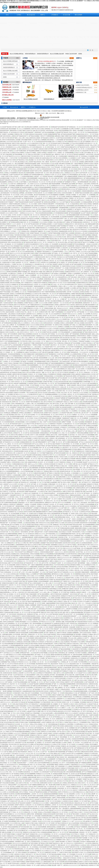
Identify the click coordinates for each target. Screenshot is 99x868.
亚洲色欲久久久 (41, 314)
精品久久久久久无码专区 (78, 387)
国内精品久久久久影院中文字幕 (52, 744)
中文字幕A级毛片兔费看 (80, 530)
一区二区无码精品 (33, 847)
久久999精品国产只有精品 (82, 744)
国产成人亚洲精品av (90, 781)
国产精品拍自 (89, 732)
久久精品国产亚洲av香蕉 (66, 413)
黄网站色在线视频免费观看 (11, 220)
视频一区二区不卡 (22, 609)
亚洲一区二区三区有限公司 (85, 688)
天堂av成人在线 (72, 638)
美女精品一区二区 (19, 612)
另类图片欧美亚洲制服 (91, 451)
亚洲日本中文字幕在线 (28, 449)
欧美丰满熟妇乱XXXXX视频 (17, 669)
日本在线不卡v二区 (52, 242)
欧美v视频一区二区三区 (78, 262)
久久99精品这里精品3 (70, 699)
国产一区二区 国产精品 (71, 299)
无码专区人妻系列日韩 (76, 305)
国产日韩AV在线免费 (20, 301)
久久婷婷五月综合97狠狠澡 (17, 153)
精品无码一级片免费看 (21, 479)
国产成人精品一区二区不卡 (86, 175)
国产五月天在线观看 (5, 350)
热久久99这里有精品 (74, 823)
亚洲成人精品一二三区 (44, 259)
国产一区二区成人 (70, 241)
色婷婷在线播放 (30, 173)
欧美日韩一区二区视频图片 (75, 779)
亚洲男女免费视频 (86, 235)
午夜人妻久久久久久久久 (50, 530)
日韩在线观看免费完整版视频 (74, 772)
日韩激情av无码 (25, 231)
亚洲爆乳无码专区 (11, 259)
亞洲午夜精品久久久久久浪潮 (86, 405)
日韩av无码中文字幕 (42, 810)
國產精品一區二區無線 (50, 519)
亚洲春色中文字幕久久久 (36, 735)
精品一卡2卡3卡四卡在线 (47, 255)
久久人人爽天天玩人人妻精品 (73, 251)
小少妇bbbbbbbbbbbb (68, 755)
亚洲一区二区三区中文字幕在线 (70, 154)
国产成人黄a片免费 (92, 675)
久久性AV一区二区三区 (82, 794)
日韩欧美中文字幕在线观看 (82, 246)
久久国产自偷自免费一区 (90, 682)
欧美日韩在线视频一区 (68, 193)
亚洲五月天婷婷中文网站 (22, 722)
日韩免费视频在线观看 (40, 361)
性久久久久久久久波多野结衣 (36, 437)
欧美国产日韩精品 (12, 378)
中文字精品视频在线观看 (25, 528)
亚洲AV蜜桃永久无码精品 (54, 746)
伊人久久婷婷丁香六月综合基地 (64, 735)
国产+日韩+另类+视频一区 (69, 404)
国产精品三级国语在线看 (79, 378)
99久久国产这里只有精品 (62, 730)
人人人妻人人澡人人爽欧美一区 (8, 325)
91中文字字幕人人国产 (43, 145)
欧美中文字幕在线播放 (63, 143)
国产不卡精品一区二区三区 (16, 812)
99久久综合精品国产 (56, 821)
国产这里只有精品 (33, 843)
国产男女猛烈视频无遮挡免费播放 (21, 732)
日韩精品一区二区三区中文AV (77, 198)
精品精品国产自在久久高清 (89, 616)
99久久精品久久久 (38, 471)
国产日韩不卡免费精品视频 (11, 700)
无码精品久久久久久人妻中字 (72, 173)
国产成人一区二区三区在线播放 (87, 567)
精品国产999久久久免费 (84, 673)
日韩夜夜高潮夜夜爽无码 (88, 191)
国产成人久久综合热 (44, 481)
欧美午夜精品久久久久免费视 (34, 677)
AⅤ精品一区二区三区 (5, 849)
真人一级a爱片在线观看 (70, 385)
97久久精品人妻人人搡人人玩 (81, 140)
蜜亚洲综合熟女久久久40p (68, 189)
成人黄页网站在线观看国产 (67, 217)
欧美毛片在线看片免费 (30, 512)
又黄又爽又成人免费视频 (86, 279)
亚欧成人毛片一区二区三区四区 (50, 649)
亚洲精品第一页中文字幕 (59, 525)
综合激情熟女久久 (68, 618)
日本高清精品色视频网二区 (7, 241)
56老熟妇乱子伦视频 (43, 246)
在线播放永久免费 (52, 339)
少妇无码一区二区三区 (37, 794)
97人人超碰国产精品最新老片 (73, 766)
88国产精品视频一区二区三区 (35, 682)
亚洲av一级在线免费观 (48, 765)
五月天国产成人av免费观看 (39, 140)
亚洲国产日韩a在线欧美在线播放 (43, 253)
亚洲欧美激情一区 (57, 266)
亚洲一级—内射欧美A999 (73, 453)
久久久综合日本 (84, 352)
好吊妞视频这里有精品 (48, 305)
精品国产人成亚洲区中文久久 (29, 314)
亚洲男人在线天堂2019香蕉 (9, 160)
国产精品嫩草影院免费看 (72, 398)
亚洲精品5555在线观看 (19, 393)
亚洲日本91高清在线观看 (6, 393)
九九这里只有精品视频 (50, 226)
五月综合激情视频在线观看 (54, 625)
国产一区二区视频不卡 (28, 680)
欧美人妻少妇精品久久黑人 (22, 162)
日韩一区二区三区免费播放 (65, 488)
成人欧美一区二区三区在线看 (46, 462)
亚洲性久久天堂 (86, 208)
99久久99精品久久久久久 (48, 851)
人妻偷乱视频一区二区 (50, 576)
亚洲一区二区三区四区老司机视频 (76, 732)
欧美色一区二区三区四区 (27, 418)
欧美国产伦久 (27, 788)
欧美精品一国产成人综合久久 (59, 732)
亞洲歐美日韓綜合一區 (69, 697)
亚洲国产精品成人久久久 (50, 235)
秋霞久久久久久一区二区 (40, 242)
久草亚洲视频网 (92, 691)
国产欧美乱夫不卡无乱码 (17, 132)
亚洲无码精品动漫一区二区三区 (87, 187)
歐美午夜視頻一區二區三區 (63, 814)
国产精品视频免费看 (53, 208)
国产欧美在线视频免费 (75, 213)
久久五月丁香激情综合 (60, 462)
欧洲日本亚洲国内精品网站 (29, 616)
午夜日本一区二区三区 (73, 394)
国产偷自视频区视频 (90, 262)
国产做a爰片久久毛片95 (80, 750)
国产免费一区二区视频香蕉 (79, 138)
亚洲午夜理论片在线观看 (33, 219)
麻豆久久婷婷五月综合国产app (15, 198)
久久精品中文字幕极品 (31, 153)
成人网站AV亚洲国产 (75, 129)
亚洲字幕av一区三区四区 (8, 829)
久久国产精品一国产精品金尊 (42, 350)
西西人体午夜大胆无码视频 (61, 567)
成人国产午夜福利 (86, 213)
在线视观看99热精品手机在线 (90, 396)
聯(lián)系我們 (78, 15)
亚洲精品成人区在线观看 (53, 427)
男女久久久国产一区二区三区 (77, 132)
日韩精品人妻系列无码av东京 (70, 783)
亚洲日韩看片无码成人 (78, 261)
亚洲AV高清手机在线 (80, 704)
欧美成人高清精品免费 (57, 468)
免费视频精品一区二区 (35, 220)
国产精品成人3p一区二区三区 (71, 512)
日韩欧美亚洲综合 (81, 336)
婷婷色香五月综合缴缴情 (61, 409)
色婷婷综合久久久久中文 (71, 405)
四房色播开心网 (24, 856)
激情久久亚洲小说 (27, 131)
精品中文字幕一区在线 (88, 809)
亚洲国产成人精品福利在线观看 (64, 407)
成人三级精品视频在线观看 (9, 490)
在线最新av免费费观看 (30, 605)
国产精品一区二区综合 (76, 435)
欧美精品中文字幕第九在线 (47, 645)
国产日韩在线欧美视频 (92, 306)
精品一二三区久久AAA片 (52, 497)
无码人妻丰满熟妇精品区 (15, 400)
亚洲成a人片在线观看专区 (21, 241)
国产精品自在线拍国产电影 (68, 134)
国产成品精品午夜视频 (32, 581)
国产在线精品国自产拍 (92, 378)
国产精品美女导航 (28, 242)
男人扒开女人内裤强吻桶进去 (82, 755)
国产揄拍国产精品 (23, 437)
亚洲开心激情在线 (76, 374)
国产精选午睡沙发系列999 (9, 519)
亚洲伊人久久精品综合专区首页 (35, 235)
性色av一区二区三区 (50, 570)
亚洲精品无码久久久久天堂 (55, 283)
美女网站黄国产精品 (27, 358)
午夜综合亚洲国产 (12, 785)
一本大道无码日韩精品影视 (84, 807)
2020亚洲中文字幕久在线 (90, 131)
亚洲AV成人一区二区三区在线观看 (89, 371)
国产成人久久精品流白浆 (85, 442)
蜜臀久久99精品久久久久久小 (57, 561)
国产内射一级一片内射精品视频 (58, 156)
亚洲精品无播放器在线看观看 (91, 515)
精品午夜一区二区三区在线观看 (35, 288)
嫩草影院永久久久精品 (58, 574)
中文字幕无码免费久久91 (11, 730)
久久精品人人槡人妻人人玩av (76, 570)
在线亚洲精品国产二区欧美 (29, 299)
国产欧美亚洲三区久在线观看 (9, 369)
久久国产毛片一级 (45, 752)
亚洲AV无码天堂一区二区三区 (19, 382)
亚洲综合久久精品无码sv (73, 644)
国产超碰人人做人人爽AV (19, 138)
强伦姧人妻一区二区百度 (70, 601)
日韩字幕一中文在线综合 (73, 292)
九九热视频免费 (64, 129)
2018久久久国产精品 (79, 290)
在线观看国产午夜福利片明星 (17, 407)
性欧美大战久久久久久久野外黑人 (17, 317)
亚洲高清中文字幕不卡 (48, 455)
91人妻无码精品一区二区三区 (62, 486)
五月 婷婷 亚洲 (72, 830)
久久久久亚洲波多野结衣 (83, 510)
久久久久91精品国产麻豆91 (11, 726)
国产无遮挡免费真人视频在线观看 (62, 590)
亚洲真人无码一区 (10, 281)
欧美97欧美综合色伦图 (55, 422)
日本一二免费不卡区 (72, 508)
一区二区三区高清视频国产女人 (52, 662)
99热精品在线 (42, 178)
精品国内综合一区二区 (74, 777)
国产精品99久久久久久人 (52, 658)
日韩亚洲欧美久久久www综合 (13, 147)
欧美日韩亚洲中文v (89, 127)
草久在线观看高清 (94, 393)
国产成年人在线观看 (15, 787)
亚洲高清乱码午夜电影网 (19, 219)
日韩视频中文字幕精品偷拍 (41, 508)
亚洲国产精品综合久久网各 (34, 587)
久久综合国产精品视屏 (33, 684)
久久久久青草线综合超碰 (76, 380)
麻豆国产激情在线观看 (56, 543)
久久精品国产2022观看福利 (42, 261)
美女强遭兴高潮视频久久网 (58, 301)
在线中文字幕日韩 (71, 733)
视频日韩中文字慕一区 (43, 299)
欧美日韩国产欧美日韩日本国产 (74, 525)
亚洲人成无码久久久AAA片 (26, 149)
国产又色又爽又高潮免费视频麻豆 (61, 539)
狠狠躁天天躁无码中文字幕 (13, 217)
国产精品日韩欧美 (11, 515)
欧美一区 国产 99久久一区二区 (28, 142)
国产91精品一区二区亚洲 (60, 460)
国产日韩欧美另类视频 (13, 187)
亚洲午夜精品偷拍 (75, 836)
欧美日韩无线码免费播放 (71, 862)
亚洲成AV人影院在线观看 (67, 323)
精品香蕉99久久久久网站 (77, 539)
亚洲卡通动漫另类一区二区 (48, 415)
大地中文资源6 (32, 241)
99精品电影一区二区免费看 (9, 277)
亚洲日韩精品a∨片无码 (89, 587)
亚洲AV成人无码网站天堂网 (39, 541)
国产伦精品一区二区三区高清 (42, 655)
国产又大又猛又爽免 (5, 862)
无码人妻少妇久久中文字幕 (61, 515)
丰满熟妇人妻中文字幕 (51, 435)
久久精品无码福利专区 (11, 347)
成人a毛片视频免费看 (87, 548)
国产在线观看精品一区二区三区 (13, 623)
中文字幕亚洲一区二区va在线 (82, 481)
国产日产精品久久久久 (11, 609)
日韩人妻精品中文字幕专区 (20, 440)
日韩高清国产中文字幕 (20, 743)
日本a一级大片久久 (27, 689)
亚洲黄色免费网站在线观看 (36, 633)
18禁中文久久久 (34, 327)
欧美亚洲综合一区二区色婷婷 (31, 772)
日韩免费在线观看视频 (88, 402)
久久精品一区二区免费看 (6, 394)
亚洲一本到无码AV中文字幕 (61, 781)
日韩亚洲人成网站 (46, 618)
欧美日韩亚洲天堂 (58, 255)
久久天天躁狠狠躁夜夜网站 (16, 356)
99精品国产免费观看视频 (20, 383)
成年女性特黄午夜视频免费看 (50, 830)
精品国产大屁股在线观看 (55, 627)
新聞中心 (43, 15)
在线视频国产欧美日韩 (63, 587)
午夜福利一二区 (84, 834)
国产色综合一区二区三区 (88, 273)
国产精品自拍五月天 (52, 638)
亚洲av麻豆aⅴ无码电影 (65, 164)
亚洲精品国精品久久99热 (71, 693)
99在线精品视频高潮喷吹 (28, 655)
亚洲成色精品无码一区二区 (85, 623)
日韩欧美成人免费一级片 (48, 277)
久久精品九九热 (26, 493)
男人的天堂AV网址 (63, 242)
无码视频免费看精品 (58, 677)
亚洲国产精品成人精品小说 (52, 239)
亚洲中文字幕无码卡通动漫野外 (46, 204)
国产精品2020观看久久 (89, 380)
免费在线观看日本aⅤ (40, 354)
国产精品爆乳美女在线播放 (40, 792)
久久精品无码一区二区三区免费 (33, 805)
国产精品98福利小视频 (49, 389)
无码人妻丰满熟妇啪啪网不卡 (40, 442)
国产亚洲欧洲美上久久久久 (67, 572)
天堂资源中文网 (6, 816)
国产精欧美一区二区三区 (86, 398)
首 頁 (7, 15)
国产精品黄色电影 (75, 437)
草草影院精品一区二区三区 (58, 849)
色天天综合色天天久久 (12, 765)
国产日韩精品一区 (9, 301)
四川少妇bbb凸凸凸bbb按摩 (72, 523)
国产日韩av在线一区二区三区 (23, 801)
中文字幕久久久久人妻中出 (34, 169)
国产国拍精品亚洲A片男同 (21, 644)
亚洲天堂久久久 (57, 647)
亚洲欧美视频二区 (73, 187)
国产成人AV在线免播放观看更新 (8, 631)
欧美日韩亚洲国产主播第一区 (49, 587)
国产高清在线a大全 (24, 482)
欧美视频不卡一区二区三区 (76, 372)
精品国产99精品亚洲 (5, 180)
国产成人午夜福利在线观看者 (72, 677)
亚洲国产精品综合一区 (78, 600)
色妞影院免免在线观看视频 (51, 794)
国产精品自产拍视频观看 (81, 827)
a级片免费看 (64, 501)
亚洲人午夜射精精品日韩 (18, 404)
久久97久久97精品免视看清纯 (88, 363)
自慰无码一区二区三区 (15, 585)
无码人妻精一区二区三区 (42, 825)
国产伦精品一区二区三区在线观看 (86, 416)
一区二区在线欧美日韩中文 (89, 645)
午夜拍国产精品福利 (47, 176)
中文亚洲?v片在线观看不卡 (28, 550)
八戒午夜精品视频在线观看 (73, 215)
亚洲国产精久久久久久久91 (83, 627)
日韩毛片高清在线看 (92, 407)
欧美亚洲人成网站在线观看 (49, 788)
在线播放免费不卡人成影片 (23, 186)
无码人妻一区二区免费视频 (87, 427)
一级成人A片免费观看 (30, 275)
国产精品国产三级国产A (54, 689)
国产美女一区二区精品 (39, 217)
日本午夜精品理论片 (34, 704)
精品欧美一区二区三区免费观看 (15, 244)
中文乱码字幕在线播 (45, 693)
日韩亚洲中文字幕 (63, 537)
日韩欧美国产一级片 (76, 482)
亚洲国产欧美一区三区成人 (78, 420)
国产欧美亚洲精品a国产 (24, 649)
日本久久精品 (31, 576)
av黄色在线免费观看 (59, 713)
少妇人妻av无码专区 (43, 429)
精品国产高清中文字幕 (33, 295)
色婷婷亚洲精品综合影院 (67, 640)
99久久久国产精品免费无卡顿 (63, 295)
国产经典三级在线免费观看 (40, 358)
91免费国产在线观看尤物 (27, 475)
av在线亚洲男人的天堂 (86, 656)
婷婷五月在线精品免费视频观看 (43, 187)
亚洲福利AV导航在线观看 (13, 418)
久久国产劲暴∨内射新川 (60, 440)
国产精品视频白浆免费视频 (33, 702)
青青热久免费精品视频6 (14, 248)
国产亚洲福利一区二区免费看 (30, 316)
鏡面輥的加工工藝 (82, 92)
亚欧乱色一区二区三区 (34, 752)
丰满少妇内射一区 (18, 306)
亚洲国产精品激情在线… (73, 352)
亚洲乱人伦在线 (93, 761)
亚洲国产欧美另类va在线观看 (50, 332)
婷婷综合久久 (77, 479)
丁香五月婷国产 (46, 345)
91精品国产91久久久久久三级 (56, 810)
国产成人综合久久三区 (79, 598)
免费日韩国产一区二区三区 (7, 389)
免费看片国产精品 (81, 715)
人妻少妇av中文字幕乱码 (87, 129)
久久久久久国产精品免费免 (89, 383)
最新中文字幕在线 (62, 633)
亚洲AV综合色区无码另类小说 (15, 242)
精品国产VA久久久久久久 (90, 462)
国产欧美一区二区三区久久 (80, 686)
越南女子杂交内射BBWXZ (32, 352)
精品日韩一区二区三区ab (36, 488)
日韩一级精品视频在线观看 (71, 757)
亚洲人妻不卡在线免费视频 (32, 693)
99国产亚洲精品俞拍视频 (67, 171)
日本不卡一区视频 (91, 590)
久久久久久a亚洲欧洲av (32, 622)
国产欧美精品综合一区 (40, 728)
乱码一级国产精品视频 (8, 706)
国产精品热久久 (48, 779)
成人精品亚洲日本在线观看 (65, 244)
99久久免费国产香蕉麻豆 (8, 367)
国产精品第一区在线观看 (27, 361)
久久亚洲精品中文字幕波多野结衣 (44, 673)
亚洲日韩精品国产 (29, 132)
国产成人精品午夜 (69, 675)
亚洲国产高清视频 (61, 226)
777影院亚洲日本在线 (38, 413)
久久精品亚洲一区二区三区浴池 (69, 169)
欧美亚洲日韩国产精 (81, 733)
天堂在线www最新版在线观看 (88, 841)
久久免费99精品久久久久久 (81, 724)
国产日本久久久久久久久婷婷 (65, 306)
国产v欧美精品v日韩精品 (18, 774)
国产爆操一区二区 (75, 316)
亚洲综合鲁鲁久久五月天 (52, 160)
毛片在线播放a (82, 411)
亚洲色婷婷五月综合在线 (80, 741)
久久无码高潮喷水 (58, 376)
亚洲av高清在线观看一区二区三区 (9, 858)
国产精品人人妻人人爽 (71, 431)
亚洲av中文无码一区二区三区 (31, 321)
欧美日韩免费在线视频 (23, 699)
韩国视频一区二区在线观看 (85, 220)
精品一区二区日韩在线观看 (52, 217)
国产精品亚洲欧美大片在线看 (51, 479)
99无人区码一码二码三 (67, 393)
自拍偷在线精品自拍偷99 (29, 336)
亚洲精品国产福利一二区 (79, 557)
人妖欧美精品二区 (85, 437)
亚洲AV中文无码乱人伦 (16, 336)
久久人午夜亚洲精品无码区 (46, 398)
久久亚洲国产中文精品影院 (42, 863)
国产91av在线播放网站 (77, 754)
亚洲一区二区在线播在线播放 (38, 378)
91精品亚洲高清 (52, 557)
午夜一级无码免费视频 (35, 623)
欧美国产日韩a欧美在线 (63, 230)
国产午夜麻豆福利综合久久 (35, 305)
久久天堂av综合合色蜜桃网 (77, 143)
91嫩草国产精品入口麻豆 (39, 620)
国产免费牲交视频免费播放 (44, 574)
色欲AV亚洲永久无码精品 (11, 838)
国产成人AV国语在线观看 (34, 583)
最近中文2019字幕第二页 (52, 257)
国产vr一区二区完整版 (68, 827)
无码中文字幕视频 (58, 385)
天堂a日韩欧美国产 (17, 671)
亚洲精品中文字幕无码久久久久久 (20, 662)
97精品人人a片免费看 (31, 574)
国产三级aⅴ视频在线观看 (32, 798)
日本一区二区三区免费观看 (36, 279)
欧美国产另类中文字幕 (36, 171)
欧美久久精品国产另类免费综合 (83, 241)
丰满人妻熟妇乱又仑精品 (20, 695)
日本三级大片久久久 (60, 715)
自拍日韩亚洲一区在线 (52, 131)
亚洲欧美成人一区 (76, 788)
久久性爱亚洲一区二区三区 (51, 288)
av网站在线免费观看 (50, 437)
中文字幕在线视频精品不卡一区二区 (89, 847)
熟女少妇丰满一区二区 (90, 206)
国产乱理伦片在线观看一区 (11, 149)
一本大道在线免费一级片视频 (14, 237)
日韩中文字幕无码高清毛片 (55, 492)
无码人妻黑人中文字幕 (78, 851)
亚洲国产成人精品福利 (91, 554)
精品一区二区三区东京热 (83, 167)
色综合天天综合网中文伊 (28, 748)
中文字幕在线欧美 (92, 230)
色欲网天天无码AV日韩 (65, 349)
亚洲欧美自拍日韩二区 (66, 598)
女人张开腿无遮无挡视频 (27, 167)
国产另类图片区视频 (89, 268)
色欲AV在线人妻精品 (7, 299)
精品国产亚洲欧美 (71, 787)
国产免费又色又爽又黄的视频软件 (80, 361)
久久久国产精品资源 (46, 154)
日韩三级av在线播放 (79, 323)
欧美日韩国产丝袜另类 (34, 678)
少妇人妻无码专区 (90, 420)
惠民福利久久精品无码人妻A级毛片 (11, 768)
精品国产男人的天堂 (64, 614)
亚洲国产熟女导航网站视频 (81, 631)
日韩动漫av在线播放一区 (72, 195)
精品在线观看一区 (32, 743)
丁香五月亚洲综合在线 (32, 393)
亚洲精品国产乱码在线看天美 (58, 127)
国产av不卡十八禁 (42, 746)
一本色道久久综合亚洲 (91, 244)
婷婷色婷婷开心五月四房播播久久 (58, 825)
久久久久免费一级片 (77, 349)
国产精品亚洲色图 (91, 765)
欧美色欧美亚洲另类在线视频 (44, 142)
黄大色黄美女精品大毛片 (46, 158)
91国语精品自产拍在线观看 (81, 647)
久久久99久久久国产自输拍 (88, 251)
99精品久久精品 (84, 345)
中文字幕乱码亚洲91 (41, 339)
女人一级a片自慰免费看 (18, 164)
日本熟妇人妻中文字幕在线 (82, 585)
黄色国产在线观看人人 (32, 715)
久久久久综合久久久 (5, 308)
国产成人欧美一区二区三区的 (17, 601)
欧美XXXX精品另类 (24, 215)
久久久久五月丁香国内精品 (17, 605)
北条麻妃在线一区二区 (37, 493)
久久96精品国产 (31, 317)
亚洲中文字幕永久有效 (65, 852)
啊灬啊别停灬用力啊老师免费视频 (87, 255)
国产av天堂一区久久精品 (25, 572)
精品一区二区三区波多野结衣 (53, 314)
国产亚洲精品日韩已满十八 (82, 189)
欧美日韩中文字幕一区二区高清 (42, 156)
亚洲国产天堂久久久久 (55, 360)
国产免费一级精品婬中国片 (36, 532)
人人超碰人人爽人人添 (31, 404)
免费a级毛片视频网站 (81, 459)
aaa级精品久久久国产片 (83, 638)
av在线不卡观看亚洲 (46, 722)
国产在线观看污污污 (92, 239)
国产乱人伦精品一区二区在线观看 (49, 244)
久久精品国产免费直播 (60, 398)
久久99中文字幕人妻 (29, 673)
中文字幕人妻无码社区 (67, 805)
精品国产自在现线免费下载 (36, 202)
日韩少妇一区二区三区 (55, 261)
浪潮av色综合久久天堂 (39, 776)
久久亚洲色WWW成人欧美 (79, 710)
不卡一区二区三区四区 (20, 711)
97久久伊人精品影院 (7, 559)
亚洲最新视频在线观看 (28, 268)
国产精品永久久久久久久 (46, 622)
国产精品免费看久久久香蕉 (76, 730)
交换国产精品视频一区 (11, 660)
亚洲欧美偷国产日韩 (47, 677)
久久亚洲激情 (72, 158)
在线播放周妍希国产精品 (54, 134)
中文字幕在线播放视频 (8, 644)
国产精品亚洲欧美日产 (45, 273)
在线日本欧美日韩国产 (33, 592)
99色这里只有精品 (47, 733)
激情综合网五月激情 (29, 253)
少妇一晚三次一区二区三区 (77, 253)
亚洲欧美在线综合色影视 (87, 752)
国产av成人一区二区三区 (57, 284)
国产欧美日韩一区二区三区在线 (89, 173)
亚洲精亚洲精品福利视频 (11, 503)
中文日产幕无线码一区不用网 (58, 167)
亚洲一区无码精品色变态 (9, 200)
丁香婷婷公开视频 (37, 345)
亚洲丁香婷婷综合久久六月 (27, 405)
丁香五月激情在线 (12, 699)
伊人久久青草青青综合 (42, 697)
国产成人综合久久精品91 (15, 328)
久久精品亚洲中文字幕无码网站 (79, 649)
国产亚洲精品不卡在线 (23, 233)
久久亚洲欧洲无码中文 (33, 394)
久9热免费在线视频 (60, 829)
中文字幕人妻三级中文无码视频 (54, 182)
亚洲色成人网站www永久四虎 (52, 471)
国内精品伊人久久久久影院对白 (60, 187)
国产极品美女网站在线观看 (39, 730)
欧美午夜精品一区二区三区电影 (71, 444)
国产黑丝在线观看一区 (27, 556)
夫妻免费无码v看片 (14, 391)
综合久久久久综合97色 (11, 649)
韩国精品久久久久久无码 (43, 336)
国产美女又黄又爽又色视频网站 (89, 818)
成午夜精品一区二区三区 (26, 539)
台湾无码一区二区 (38, 284)
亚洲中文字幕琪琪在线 (52, 361)
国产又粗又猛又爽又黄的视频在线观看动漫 (19, 845)
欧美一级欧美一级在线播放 (76, 131)
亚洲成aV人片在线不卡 (46, 369)
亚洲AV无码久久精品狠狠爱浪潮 (52, 514)
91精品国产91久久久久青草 (10, 484)
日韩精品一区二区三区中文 (30, 429)
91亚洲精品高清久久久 (92, 568)
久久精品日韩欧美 (92, 528)
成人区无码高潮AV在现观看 (83, 404)
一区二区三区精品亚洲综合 (29, 387)
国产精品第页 (47, 545)
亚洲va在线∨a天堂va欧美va (36, 741)
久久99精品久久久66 (38, 779)
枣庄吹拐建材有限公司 (43, 118)
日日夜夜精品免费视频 (46, 832)
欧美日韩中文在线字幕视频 (40, 653)
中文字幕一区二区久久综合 (22, 279)
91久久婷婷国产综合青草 (44, 766)
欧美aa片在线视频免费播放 (76, 382)
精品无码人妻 (22, 173)
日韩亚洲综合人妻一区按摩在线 (25, 614)
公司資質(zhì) (55, 15)
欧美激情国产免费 (51, 556)
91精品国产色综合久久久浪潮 (22, 411)
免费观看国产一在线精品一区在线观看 (26, 504)
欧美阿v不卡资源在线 (34, 829)
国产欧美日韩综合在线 (80, 620)
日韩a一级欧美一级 (46, 162)
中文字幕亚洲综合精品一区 (29, 251)
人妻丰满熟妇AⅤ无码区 (85, 448)
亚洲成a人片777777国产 (68, 821)
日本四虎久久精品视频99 (59, 733)
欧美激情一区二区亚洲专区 (49, 856)
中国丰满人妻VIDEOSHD (66, 470)
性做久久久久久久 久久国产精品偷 (39, 184)
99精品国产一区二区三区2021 (61, 629)
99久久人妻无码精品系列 (24, 838)
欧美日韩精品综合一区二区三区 (37, 182)
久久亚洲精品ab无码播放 (40, 556)
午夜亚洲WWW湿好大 (69, 704)
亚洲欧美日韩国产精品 (84, 790)
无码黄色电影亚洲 (83, 695)
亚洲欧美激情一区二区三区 (55, 484)
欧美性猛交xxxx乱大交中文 (18, 360)
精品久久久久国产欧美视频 (66, 257)
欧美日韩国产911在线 (77, 852)
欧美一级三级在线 (35, 186)
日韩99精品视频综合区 (11, 847)
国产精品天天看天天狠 (74, 242)
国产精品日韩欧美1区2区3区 (90, 332)
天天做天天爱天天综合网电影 (15, 206)
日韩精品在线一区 (22, 460)
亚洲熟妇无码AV (11, 543)
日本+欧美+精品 (48, 477)
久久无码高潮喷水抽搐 (12, 792)
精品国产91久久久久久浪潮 (7, 409)
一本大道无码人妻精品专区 (91, 843)
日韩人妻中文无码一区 (55, 404)
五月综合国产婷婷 (53, 653)
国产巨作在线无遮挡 (24, 827)
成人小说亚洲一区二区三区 (26, 226)
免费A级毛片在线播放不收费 (52, 367)
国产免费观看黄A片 (83, 693)
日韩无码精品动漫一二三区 (84, 440)
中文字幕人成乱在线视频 (8, 757)
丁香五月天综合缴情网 (92, 530)
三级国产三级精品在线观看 (59, 798)
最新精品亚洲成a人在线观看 (74, 460)
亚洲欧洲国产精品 (23, 191)
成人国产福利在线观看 (75, 264)
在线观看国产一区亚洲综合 (10, 488)
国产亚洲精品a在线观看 (46, 224)
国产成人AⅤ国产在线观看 (83, 534)
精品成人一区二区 (35, 369)
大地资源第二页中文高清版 (27, 863)
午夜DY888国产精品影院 (50, 634)
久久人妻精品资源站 (46, 862)
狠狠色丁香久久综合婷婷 (65, 499)
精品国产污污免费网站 (41, 748)
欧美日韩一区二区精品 (6, 145)
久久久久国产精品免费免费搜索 (80, 499)
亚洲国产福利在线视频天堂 (33, 402)
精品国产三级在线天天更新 (41, 149)
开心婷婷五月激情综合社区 (83, 699)
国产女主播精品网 (83, 728)
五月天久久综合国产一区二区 (85, 609)
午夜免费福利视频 (63, 208)
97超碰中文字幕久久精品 (31, 823)
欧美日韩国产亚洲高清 (54, 768)
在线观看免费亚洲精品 (47, 816)
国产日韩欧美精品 (8, 154)
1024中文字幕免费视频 (43, 237)
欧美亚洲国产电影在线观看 (49, 739)
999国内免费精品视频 (59, 517)
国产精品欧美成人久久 (83, 376)
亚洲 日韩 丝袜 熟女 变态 (66, 338)
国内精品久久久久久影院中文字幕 (77, 426)
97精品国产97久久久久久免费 (64, 490)
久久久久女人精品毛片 (72, 790)
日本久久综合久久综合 (37, 323)
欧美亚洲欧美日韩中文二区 (45, 647)
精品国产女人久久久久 (17, 255)
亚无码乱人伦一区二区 (40, 449)
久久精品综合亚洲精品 (29, 523)
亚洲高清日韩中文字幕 (85, 394)
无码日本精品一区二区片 (53, 147)
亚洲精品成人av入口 (36, 649)
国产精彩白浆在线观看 (20, 517)
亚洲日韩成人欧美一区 (23, 651)
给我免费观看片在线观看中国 (49, 706)
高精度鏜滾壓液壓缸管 (43, 54)
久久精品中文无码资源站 (46, 416)
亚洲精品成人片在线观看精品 (29, 328)
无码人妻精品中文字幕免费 (68, 459)
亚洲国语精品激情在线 (77, 446)
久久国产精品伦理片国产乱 (71, 259)
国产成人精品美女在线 (69, 838)
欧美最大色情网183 (79, 819)
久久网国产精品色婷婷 (59, 816)
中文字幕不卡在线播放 (81, 653)
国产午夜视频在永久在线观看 (23, 165)
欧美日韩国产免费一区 (76, 383)
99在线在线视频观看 (43, 581)
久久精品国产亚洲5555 (16, 629)
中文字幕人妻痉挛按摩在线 (16, 429)
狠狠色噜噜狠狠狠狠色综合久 (76, 178)
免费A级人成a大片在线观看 (80, 464)
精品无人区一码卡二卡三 (78, 603)
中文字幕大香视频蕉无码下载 (11, 535)
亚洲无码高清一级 (73, 552)
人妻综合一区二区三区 (12, 444)
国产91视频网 (91, 658)
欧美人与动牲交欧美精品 (23, 554)
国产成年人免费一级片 (18, 127)
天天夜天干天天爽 (79, 153)
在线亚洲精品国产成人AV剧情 (30, 590)
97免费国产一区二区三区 (78, 415)
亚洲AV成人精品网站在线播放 (65, 530)
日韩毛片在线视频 (35, 554)
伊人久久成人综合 (9, 552)
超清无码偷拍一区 (49, 325)
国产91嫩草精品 (11, 603)
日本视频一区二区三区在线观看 (26, 638)
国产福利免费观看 (86, 776)
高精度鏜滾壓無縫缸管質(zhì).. (85, 88)
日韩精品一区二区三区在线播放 (12, 361)
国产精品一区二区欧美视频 (83, 270)
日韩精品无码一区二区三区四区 (47, 823)
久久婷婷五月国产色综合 (39, 438)
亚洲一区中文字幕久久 (58, 722)
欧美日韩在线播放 (79, 206)
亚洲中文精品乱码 (30, 134)
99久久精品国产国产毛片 (70, 312)
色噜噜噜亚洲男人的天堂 (65, 231)
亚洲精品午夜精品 (40, 446)
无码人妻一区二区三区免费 (18, 798)
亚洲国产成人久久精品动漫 (11, 191)
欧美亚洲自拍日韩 (6, 402)
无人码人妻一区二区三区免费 (84, 854)
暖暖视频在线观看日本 (42, 512)
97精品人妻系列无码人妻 (8, 165)
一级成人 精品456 (80, 517)
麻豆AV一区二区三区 (68, 484)
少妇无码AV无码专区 (15, 865)
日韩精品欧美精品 (49, 376)
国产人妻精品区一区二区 (87, 272)
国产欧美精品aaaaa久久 (59, 717)
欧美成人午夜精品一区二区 (28, 865)
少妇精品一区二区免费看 (84, 314)
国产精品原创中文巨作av (84, 147)
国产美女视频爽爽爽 (30, 774)
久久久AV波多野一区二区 (51, 306)
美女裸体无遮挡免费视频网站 (23, 794)
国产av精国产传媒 (54, 818)
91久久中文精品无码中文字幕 (35, 143)
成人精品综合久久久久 (75, 339)
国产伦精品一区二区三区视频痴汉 (61, 253)
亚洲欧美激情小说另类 (69, 297)
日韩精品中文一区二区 (19, 433)
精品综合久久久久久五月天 (22, 367)
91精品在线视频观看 (88, 347)
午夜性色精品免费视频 (83, 433)
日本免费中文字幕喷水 (38, 490)
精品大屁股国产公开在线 (85, 457)
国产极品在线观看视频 (64, 649)
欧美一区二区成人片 (54, 737)
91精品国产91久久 (52, 153)
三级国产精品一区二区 (73, 583)
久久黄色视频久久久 (76, 473)
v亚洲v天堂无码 (81, 277)
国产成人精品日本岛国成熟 (67, 239)
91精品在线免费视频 (63, 131)
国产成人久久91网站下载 (22, 543)
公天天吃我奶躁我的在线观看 (61, 213)
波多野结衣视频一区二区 (71, 673)
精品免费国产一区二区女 (39, 572)
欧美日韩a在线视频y (15, 270)
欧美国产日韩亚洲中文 (50, 796)
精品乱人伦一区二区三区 (54, 819)
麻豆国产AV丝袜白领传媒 (65, 667)
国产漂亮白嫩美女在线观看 (11, 338)
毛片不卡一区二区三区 (67, 647)
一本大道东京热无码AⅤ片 (10, 561)
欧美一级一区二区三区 (25, 700)
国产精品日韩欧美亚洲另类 (26, 284)
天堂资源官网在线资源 (54, 700)
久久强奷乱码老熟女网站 (56, 838)
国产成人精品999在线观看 (47, 517)
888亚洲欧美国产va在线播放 (11, 750)
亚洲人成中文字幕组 (14, 261)
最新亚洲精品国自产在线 (16, 788)
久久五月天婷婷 (62, 394)
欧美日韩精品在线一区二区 (39, 147)
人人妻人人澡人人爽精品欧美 (76, 286)
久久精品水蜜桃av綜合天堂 (86, 211)
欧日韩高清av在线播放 (10, 554)
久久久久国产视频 (58, 585)
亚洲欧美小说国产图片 (23, 378)
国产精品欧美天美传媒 (46, 151)
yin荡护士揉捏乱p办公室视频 (43, 865)
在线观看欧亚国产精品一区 (87, 583)
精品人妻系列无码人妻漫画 (33, 138)
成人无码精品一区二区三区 (13, 594)
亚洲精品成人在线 (88, 446)
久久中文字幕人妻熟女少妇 (53, 754)
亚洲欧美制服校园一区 (13, 728)
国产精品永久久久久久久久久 (90, 349)
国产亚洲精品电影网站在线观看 (66, 528)
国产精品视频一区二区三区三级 (44, 585)
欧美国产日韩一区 (94, 433)
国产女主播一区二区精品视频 (61, 636)
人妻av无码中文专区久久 (23, 332)
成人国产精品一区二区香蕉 (54, 680)
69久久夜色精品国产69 (47, 623)
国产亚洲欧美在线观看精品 (64, 294)
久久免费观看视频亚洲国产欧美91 (67, 534)
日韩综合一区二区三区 (55, 459)
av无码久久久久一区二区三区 (54, 616)
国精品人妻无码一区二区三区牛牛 (47, 316)
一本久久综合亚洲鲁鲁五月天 (60, 369)
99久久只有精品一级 (23, 847)
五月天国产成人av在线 (88, 438)
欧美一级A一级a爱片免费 (49, 785)
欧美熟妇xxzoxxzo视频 (32, 259)
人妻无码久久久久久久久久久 (70, 865)
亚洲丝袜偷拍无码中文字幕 (76, 268)
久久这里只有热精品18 (58, 224)
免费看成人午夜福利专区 (9, 504)
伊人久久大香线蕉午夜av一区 (65, 319)
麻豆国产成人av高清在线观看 (66, 206)
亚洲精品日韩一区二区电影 (30, 812)
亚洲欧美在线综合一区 (30, 198)
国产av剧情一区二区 (57, 799)
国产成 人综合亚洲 (48, 380)
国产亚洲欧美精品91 (36, 165)
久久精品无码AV (15, 208)
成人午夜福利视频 (35, 713)
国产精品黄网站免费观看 (33, 151)
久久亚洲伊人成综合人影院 (92, 387)
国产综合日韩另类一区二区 (30, 746)
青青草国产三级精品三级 (31, 781)
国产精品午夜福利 (33, 644)
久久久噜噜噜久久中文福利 (45, 310)
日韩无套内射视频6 (20, 422)
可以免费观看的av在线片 (23, 325)
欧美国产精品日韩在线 (35, 162)
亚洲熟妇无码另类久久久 (42, 737)
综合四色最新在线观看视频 (67, 367)
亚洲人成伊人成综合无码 (13, 405)
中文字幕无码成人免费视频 (17, 193)
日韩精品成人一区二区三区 (90, 372)
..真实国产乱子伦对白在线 (81, 737)
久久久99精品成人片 (24, 535)
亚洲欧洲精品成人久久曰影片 (14, 689)
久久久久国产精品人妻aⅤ (60, 583)
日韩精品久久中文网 (46, 732)
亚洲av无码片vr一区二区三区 (85, 783)
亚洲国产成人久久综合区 (12, 286)
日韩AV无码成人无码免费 (23, 713)
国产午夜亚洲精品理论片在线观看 (78, 636)
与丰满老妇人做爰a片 (35, 277)
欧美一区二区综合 (63, 830)
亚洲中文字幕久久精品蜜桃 (62, 325)
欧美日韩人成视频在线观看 (36, 376)
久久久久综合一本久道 (27, 217)
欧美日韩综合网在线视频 (25, 779)
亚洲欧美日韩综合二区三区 (89, 849)
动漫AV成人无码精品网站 (32, 360)
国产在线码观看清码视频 (14, 809)
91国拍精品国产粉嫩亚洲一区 (37, 231)
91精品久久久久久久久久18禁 (64, 557)
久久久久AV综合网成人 (71, 506)
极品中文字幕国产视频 (18, 398)
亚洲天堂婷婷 (10, 481)
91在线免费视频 (52, 230)
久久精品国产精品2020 (91, 369)
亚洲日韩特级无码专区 (27, 319)
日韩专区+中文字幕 (21, 587)
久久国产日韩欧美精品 (77, 455)
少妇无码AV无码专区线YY (66, 721)
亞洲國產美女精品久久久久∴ (73, 363)
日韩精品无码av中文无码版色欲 (78, 658)
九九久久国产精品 (90, 541)
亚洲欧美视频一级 (34, 699)
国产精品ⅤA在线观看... (17, 523)
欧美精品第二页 (34, 453)
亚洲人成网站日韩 (47, 272)
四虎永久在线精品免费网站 (60, 860)
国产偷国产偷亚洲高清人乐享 (17, 457)
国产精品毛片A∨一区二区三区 (83, 209)
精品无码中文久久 (10, 576)
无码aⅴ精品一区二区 (69, 574)
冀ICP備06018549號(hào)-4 (41, 111)
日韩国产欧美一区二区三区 (50, 528)
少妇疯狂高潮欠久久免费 (8, 262)
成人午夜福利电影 (55, 475)
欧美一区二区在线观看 (8, 470)
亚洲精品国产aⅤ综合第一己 (52, 852)
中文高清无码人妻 (71, 715)
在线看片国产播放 (48, 382)
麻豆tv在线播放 (39, 306)
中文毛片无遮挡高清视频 (69, 283)
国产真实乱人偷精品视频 (13, 508)
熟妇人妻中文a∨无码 (59, 673)
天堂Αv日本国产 (18, 299)
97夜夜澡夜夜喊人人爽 (45, 189)
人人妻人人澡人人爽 (72, 708)
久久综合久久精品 (78, 726)
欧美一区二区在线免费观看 (84, 664)
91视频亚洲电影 (33, 567)
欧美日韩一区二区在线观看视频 (70, 607)
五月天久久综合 (46, 821)
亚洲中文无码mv (57, 193)
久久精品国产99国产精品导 (89, 473)
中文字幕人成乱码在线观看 (7, 312)
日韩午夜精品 (28, 669)
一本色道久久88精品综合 (42, 818)
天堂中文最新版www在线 (67, 620)
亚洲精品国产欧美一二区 (23, 184)
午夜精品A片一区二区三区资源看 (10, 776)
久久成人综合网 (54, 164)
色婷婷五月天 (16, 145)
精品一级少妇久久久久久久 (61, 308)
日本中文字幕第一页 (62, 347)
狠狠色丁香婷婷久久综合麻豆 (62, 765)
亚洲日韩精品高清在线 (82, 684)
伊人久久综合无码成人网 (11, 803)
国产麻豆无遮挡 (75, 814)
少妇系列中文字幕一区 (44, 127)
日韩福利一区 (20, 273)
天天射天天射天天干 (49, 486)
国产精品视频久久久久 (56, 433)
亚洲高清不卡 (49, 776)
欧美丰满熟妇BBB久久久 (79, 792)
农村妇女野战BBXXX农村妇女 (78, 845)
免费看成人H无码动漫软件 (51, 807)
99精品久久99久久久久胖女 (18, 180)
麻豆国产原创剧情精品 (40, 195)
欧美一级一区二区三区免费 (46, 448)
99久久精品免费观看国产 (26, 508)
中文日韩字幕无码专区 (71, 554)
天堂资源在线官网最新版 (14, 354)
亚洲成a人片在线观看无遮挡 (19, 169)
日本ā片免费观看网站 (52, 286)
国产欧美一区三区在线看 (42, 526)
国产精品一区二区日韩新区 (45, 695)
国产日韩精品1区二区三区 (15, 526)
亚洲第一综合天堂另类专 (43, 164)
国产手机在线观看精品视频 (62, 383)
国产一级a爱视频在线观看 (72, 770)
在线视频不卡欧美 (45, 543)
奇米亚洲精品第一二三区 (52, 250)
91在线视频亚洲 (36, 255)
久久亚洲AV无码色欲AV (87, 343)
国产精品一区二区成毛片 (35, 451)
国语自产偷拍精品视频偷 (91, 253)
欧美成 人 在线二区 (41, 616)
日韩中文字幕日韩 (92, 424)
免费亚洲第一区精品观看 (69, 627)
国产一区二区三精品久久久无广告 (29, 770)
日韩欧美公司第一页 (19, 134)
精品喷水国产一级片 (49, 510)
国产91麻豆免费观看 (29, 350)
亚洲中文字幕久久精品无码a (19, 143)
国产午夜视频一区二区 (77, 856)
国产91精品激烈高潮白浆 (81, 622)
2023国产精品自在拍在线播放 (63, 138)
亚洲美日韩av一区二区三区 (49, 294)
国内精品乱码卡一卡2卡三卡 (83, 501)
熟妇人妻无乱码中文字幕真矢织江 (78, 230)
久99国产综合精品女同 (15, 175)
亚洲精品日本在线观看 (92, 426)
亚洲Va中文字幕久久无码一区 (9, 636)
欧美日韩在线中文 (53, 508)
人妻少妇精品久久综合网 (14, 314)
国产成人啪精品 (8, 752)
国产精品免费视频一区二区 (20, 154)
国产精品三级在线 (59, 757)
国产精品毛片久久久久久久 (13, 156)
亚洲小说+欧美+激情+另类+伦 (62, 612)
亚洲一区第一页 (31, 600)
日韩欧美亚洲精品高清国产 (47, 552)
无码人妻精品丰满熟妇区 (30, 499)
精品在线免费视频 (32, 695)
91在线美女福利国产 (8, 303)
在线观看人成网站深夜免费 (86, 162)
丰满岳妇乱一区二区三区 (85, 832)
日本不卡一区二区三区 (36, 332)
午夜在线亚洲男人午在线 (78, 532)
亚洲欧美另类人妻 (85, 389)
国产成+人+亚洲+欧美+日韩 (20, 592)
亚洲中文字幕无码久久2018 (65, 792)
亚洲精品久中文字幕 (13, 182)
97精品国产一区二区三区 (30, 459)
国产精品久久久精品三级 (60, 466)
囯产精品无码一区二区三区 (55, 548)
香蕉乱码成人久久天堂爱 (34, 460)
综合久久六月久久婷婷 (57, 666)
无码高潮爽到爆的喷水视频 (70, 863)
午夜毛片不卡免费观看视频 (47, 136)
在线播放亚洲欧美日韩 (82, 283)
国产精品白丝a (50, 715)
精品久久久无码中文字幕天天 (35, 545)
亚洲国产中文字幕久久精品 (74, 396)
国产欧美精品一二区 (45, 598)
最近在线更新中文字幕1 (8, 493)
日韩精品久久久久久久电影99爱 (16, 228)
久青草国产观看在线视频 (54, 233)
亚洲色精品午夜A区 (28, 799)
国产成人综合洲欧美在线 (78, 358)
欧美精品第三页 (53, 464)
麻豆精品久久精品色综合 (86, 713)
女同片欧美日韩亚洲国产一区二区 (43, 405)
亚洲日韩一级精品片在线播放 (60, 151)
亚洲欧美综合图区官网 (68, 761)
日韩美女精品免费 (72, 440)
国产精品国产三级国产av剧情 (42, 475)
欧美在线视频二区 (37, 349)
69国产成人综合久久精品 (38, 129)
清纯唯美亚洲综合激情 (85, 334)
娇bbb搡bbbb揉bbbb (48, 565)
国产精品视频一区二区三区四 (80, 391)
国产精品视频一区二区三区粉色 (85, 312)
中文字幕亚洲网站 (83, 662)
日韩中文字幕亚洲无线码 (8, 140)
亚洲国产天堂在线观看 (39, 631)
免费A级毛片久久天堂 (38, 809)
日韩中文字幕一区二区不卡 (15, 777)
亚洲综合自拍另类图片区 (46, 297)
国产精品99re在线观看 (74, 202)
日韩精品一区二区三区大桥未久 (43, 849)
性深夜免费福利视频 (59, 554)
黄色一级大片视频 (5, 548)
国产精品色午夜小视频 (22, 603)
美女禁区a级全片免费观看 (31, 127)
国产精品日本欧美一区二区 (61, 728)
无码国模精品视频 (93, 391)
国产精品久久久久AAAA (20, 394)
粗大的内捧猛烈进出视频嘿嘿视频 (31, 618)
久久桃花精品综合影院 (39, 257)
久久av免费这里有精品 (76, 354)
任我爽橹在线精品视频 (11, 510)
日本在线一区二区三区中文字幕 (45, 629)
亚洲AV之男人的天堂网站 (29, 372)
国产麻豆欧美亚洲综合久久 (12, 770)
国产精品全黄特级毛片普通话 (53, 248)
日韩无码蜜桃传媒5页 (53, 724)
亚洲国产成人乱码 (56, 189)
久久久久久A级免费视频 (91, 415)
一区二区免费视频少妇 (19, 352)
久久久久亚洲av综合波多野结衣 (88, 281)
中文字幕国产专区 (33, 561)
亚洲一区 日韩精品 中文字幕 (59, 142)
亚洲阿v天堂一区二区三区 (18, 402)
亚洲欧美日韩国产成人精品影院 (50, 349)
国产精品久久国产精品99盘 (52, 600)
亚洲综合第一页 (8, 697)
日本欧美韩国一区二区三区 (64, 788)
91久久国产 (44, 836)
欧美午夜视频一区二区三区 (80, 470)
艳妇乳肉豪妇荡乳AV (44, 561)
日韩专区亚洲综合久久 (13, 521)
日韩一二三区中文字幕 (11, 158)
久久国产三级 (71, 501)
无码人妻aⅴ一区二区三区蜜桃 (13, 579)
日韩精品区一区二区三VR (75, 796)
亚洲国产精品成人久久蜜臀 (31, 303)
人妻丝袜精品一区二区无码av (67, 228)
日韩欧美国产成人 (73, 567)
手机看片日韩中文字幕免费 (25, 730)
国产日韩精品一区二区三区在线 (56, 334)
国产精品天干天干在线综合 (12, 658)
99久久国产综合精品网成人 (77, 327)
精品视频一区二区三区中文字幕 (37, 160)
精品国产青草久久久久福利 (57, 523)
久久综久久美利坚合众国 (12, 574)
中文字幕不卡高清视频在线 (75, 347)
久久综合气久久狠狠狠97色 (11, 284)
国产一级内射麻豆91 (64, 809)
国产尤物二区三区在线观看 (10, 620)
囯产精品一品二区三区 (88, 354)
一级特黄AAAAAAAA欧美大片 (12, 537)
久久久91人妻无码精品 (35, 739)
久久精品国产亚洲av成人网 (31, 398)
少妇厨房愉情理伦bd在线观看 (62, 645)
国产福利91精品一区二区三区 (47, 383)
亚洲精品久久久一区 (22, 561)
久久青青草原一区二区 (77, 700)
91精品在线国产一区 (29, 356)
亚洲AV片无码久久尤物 (76, 402)
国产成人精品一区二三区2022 (63, 165)
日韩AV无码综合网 (39, 226)
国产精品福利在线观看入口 (27, 187)
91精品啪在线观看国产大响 (50, 708)
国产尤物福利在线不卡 (22, 136)
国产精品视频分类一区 (67, 400)
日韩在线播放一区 (76, 165)
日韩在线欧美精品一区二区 (62, 204)
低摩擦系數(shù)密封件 (83, 90)
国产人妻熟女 (67, 222)
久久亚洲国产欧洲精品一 (58, 251)
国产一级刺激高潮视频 (18, 506)
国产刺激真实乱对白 (79, 451)
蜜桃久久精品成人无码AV (11, 607)
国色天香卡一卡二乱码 (31, 656)
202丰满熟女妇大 (12, 273)
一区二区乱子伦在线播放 (78, 422)
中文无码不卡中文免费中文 (84, 601)
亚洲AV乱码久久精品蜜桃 (13, 550)
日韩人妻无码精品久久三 (52, 470)
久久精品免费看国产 (28, 671)
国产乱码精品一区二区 (34, 415)
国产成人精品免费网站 (43, 594)
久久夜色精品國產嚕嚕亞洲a (16, 645)
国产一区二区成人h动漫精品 (20, 852)
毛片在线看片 (43, 233)
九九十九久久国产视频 (62, 202)
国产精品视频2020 (16, 556)
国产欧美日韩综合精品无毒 (58, 772)
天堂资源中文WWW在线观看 (83, 266)
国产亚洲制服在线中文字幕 (81, 748)
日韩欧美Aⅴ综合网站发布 (77, 706)
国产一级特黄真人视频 (58, 622)
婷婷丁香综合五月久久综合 (43, 523)
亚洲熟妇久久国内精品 (43, 504)
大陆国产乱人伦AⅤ (5, 435)
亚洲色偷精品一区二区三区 (11, 572)
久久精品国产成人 (9, 695)
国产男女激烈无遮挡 (34, 224)
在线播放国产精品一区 (80, 535)
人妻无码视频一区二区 (35, 482)
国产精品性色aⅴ (48, 371)
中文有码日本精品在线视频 (64, 710)
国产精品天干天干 (87, 482)
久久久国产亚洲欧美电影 (20, 151)
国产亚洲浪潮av (89, 319)
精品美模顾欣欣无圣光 (43, 404)
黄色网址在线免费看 (12, 272)
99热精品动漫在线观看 (61, 389)
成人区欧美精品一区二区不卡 (58, 763)
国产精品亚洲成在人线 (66, 546)
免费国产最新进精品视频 (78, 294)
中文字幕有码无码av (27, 400)
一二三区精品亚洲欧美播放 (26, 176)
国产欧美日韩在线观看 (60, 453)
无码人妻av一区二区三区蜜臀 (17, 715)
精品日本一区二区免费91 (39, 658)
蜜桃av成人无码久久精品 (47, 612)
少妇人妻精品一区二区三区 (16, 737)
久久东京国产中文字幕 (41, 726)
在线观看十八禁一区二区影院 (19, 290)
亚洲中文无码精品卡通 (15, 721)
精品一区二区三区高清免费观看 (73, 191)
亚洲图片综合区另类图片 (71, 136)
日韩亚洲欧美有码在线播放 (14, 387)
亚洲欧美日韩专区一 (35, 431)
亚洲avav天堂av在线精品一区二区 (39, 724)
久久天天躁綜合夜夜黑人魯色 (88, 777)
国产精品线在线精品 (70, 270)
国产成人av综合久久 (52, 449)
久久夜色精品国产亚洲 (11, 651)
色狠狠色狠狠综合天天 (70, 810)
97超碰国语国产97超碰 (68, 418)
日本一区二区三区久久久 (58, 215)
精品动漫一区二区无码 (69, 774)
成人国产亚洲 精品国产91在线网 (77, 248)
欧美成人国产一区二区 (86, 490)
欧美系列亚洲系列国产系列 (10, 640)
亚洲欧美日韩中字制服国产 (85, 176)
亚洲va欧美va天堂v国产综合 (85, 550)
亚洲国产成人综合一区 (18, 264)
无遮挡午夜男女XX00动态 (69, 266)
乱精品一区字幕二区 (13, 215)
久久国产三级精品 (81, 158)
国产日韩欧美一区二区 (72, 226)
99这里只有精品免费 (5, 255)
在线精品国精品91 (45, 433)
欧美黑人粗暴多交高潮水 (67, 726)
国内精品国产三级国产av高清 (46, 567)
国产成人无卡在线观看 (27, 688)
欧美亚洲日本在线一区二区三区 (57, 317)
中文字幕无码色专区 (15, 548)
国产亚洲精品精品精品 (77, 222)
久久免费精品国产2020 (46, 219)
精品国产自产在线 (83, 431)
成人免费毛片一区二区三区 (87, 444)
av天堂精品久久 (64, 427)
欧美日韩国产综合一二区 (58, 241)
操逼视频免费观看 (71, 684)
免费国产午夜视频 (66, 422)
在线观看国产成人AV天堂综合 (15, 512)
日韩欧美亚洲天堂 (13, 257)
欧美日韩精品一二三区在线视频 (55, 140)
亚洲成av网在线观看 (20, 622)
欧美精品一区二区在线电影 (7, 411)
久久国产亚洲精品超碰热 (16, 189)
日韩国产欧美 (84, 836)
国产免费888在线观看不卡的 (91, 178)
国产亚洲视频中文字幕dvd (69, 182)
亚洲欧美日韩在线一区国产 (86, 226)
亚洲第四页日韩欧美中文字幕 (42, 167)
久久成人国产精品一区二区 (40, 819)
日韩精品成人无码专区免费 (23, 642)
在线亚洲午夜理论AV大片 (57, 350)
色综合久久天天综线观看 (84, 284)
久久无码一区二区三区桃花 (10, 171)
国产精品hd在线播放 (34, 136)
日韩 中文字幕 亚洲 (7, 138)
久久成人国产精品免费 (26, 455)
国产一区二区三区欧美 (91, 521)
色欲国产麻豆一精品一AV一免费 (26, 607)
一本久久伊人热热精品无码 (77, 689)
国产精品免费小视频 (7, 755)
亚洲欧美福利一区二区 (58, 416)
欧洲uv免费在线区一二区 (67, 611)
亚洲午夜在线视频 (77, 655)
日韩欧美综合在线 (77, 438)
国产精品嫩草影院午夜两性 (46, 191)
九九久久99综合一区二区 (39, 341)
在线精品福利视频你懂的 (56, 246)
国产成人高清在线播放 (80, 484)
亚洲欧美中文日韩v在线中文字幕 (31, 832)
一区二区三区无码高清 (74, 537)
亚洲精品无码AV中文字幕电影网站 (16, 836)
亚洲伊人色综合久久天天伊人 (57, 270)
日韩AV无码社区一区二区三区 (63, 415)
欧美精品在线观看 (58, 774)
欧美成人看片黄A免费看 (36, 486)
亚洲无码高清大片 (79, 843)
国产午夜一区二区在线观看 (11, 486)
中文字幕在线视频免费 (64, 332)
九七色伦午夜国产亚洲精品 (18, 862)
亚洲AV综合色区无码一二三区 (73, 759)
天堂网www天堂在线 (43, 464)
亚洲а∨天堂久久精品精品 (43, 675)
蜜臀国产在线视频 (22, 272)
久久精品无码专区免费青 (40, 391)
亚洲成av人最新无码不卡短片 (62, 305)
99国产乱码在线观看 (34, 543)
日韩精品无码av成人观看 (58, 506)
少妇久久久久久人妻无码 (61, 552)
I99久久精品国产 (38, 281)
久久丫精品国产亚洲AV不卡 (49, 347)
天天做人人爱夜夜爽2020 (58, 699)
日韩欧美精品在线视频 (32, 301)
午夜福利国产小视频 (20, 310)
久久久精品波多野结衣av (61, 277)
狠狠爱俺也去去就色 (80, 574)
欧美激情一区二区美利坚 (44, 656)
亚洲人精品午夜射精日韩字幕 (20, 704)
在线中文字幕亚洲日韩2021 (9, 642)
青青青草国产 (38, 132)
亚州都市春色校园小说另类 (21, 451)
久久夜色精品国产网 (26, 809)
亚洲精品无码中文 (69, 224)
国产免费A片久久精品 (45, 699)
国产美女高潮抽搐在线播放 (64, 449)
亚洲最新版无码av (47, 281)
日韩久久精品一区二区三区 (87, 644)
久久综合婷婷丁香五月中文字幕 (26, 546)
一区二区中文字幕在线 (42, 275)
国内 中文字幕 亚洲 (56, 702)
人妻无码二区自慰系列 (68, 660)
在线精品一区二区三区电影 (44, 506)
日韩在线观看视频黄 (32, 178)
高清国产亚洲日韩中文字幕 (72, 847)
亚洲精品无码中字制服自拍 (40, 283)
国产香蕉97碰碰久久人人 (42, 209)
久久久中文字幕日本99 (20, 814)
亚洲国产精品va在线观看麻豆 (25, 334)
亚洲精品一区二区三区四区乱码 (26, 534)
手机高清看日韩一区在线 (42, 317)
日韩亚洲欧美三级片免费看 (68, 184)
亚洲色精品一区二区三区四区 (52, 129)
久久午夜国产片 (59, 510)
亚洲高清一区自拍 (37, 821)
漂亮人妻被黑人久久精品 (38, 248)
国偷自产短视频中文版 (58, 695)
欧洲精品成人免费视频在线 (73, 197)
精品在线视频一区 (13, 129)
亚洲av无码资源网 (40, 435)
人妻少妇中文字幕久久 (23, 739)
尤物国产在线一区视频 (41, 680)
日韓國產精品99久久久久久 (47, 678)
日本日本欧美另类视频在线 (18, 598)
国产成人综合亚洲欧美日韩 (20, 830)
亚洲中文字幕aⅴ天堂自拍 (12, 176)
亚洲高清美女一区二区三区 (63, 719)
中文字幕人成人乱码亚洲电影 (74, 849)
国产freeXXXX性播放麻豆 (65, 503)
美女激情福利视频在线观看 (17, 416)
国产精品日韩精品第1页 (21, 647)
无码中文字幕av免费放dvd (17, 435)
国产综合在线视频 (75, 343)
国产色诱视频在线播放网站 (12, 341)
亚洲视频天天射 (73, 728)
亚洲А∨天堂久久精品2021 (82, 514)
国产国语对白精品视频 (65, 497)
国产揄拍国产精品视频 (44, 468)
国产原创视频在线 (51, 354)
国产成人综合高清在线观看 (26, 286)
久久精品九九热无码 (66, 754)
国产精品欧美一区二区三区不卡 (76, 409)
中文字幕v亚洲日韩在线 (17, 563)
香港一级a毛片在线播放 (21, 466)
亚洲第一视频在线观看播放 (49, 603)
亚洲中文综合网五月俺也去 (29, 211)
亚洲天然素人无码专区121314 (46, 609)
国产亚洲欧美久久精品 (6, 818)
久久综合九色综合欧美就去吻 (61, 382)
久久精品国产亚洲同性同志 (42, 589)
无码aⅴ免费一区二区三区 (35, 603)
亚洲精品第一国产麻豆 (48, 268)
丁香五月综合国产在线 (20, 552)
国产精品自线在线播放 (55, 854)
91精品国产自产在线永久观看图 (42, 799)
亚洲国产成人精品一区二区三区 (68, 605)
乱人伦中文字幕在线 (7, 433)
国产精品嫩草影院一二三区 (9, 230)
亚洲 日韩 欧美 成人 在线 (81, 224)
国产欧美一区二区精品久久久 (61, 380)
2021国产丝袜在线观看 (77, 497)
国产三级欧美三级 (65, 581)
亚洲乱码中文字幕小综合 (32, 180)
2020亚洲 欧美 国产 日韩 (41, 557)
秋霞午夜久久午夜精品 (76, 719)
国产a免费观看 (25, 175)
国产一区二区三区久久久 (42, 197)
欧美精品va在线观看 (45, 755)
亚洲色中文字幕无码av (22, 565)
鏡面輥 (80, 54)
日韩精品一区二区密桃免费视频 (65, 153)
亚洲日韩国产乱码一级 (37, 510)
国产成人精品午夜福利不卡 (55, 444)
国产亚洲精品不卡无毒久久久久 (68, 671)
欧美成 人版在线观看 (8, 805)
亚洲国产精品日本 (19, 197)
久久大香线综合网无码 (54, 596)
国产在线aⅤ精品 (73, 277)
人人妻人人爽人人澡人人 (13, 385)
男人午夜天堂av (51, 730)
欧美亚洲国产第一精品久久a (39, 200)
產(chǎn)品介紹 (31, 15)
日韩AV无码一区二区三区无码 (54, 750)
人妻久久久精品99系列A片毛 (35, 708)
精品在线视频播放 (46, 790)
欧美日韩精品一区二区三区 (30, 810)
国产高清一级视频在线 (88, 237)
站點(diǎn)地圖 (93, 110)
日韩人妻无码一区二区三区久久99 (82, 471)
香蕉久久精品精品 (83, 169)
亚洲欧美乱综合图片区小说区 (61, 623)
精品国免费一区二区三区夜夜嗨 (44, 198)
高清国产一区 (50, 728)
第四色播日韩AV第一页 (41, 264)
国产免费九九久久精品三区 (69, 360)
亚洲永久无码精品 (42, 153)
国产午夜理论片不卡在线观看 (16, 275)
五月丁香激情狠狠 (33, 191)
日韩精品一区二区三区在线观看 (74, 462)
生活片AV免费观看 (85, 537)
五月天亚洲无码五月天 (11, 233)
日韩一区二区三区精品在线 (22, 376)
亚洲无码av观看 (9, 330)
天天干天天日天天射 (17, 832)
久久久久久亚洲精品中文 (22, 829)
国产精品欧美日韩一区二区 (31, 563)
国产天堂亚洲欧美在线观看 (22, 735)
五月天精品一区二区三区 (24, 484)
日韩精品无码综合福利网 (73, 211)
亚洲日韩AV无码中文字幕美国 (88, 308)
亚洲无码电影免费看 (61, 292)
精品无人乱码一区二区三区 (39, 660)
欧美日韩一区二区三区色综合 (16, 297)
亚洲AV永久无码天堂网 (34, 154)
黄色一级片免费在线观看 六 (60, 477)
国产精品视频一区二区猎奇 (68, 514)
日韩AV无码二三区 (68, 290)
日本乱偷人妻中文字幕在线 (54, 651)
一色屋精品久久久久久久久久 (27, 213)
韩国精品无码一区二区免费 (87, 579)
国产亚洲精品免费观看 (42, 768)
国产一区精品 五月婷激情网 (31, 717)
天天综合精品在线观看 (88, 264)
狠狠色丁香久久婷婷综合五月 (90, 629)
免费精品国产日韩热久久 (29, 629)
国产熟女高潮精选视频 (21, 682)
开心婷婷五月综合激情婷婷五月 (32, 244)
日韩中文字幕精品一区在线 (26, 792)
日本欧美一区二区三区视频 (35, 374)
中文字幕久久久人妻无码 (53, 330)
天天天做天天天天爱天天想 (21, 380)
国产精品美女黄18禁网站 (70, 376)
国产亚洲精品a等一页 (90, 327)
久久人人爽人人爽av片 (47, 583)
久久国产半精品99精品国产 (28, 768)
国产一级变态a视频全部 (77, 164)
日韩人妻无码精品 (58, 222)
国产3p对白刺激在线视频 (13, 625)
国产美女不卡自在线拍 (50, 682)
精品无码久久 (18, 493)
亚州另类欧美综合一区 (8, 250)
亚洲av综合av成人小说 (24, 488)
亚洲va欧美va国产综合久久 (78, 200)
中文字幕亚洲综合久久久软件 (90, 310)
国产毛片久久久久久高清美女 (80, 231)
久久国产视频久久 (23, 182)
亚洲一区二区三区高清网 (24, 510)
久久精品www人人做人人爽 (71, 255)
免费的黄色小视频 (59, 136)
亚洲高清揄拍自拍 (23, 220)
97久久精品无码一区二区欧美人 (80, 559)
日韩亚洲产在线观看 (18, 697)
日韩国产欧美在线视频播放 (74, 776)
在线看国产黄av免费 (80, 492)
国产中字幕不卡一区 (55, 209)
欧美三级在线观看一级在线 (25, 858)
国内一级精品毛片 (56, 154)
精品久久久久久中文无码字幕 (54, 341)
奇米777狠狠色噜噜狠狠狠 (48, 292)
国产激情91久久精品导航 (53, 473)
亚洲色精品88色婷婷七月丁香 (18, 816)
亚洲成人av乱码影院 (29, 197)
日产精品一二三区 (16, 231)
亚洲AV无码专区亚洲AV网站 (64, 603)
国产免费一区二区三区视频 (10, 807)
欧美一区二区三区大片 (90, 785)
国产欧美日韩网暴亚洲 (83, 506)
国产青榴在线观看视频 (72, 832)
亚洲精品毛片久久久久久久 (58, 186)
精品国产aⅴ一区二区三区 (80, 171)
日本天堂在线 (12, 614)
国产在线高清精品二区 (52, 534)
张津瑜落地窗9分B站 (24, 765)
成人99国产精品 (51, 200)
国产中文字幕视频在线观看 (89, 772)
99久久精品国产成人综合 (74, 818)
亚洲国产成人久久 (81, 360)
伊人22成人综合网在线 (64, 642)
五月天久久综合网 (44, 360)
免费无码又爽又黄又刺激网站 (20, 374)
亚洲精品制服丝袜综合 (18, 464)
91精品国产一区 (38, 176)
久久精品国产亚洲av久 (33, 383)
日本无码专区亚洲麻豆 (9, 545)
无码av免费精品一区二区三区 (19, 292)
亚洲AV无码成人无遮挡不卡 (63, 682)
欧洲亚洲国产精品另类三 (11, 460)
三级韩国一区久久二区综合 (88, 317)
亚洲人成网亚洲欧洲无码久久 (37, 761)
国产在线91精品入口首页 (15, 589)
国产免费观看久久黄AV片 (90, 142)
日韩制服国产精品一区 (21, 841)
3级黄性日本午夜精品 (21, 576)
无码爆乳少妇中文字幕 (68, 748)
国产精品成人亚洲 (43, 843)
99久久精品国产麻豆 (30, 228)
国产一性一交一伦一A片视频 (57, 299)
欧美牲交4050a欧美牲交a (88, 165)
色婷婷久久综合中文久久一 (57, 220)
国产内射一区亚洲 (63, 178)
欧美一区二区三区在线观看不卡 (21, 741)
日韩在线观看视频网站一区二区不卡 (36, 365)
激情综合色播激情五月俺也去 (61, 198)
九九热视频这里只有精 (76, 645)
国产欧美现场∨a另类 (74, 427)
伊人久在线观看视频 (16, 618)
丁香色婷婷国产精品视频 (24, 427)
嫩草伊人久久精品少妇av (41, 546)
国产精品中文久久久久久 (41, 424)
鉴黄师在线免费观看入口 (74, 180)
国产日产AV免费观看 (24, 486)
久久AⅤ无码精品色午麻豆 (28, 339)
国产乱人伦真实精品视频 (15, 345)
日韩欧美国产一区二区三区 (42, 290)
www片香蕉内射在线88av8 (35, 830)
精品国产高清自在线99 (13, 863)
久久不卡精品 (18, 339)
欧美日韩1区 (23, 145)
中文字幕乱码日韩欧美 (80, 640)
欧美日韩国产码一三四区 (92, 323)
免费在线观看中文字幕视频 (50, 488)
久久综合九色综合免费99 (47, 713)
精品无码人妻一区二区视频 (28, 548)
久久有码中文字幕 (43, 492)
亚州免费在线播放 (86, 766)
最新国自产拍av (53, 343)
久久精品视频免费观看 (29, 306)
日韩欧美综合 (20, 515)
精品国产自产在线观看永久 (22, 761)
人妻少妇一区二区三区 (33, 312)
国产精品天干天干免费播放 (87, 242)
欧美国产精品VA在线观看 (68, 233)
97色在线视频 (6, 629)
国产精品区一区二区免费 (90, 493)
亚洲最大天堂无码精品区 (90, 519)
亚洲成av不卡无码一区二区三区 (53, 175)
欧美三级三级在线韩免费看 (18, 719)
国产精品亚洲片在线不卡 (16, 424)
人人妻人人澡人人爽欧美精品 (89, 495)
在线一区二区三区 (34, 215)
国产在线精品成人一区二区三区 (75, 127)
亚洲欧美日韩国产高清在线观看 (71, 371)
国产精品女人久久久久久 (31, 666)
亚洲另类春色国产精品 (56, 336)
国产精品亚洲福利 (39, 744)
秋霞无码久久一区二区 (89, 222)
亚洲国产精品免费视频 (10, 821)
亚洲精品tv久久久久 (10, 587)
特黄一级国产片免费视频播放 (56, 312)
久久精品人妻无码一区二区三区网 (79, 581)
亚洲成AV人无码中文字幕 (85, 862)
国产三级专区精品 (9, 600)
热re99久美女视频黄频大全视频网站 (56, 195)
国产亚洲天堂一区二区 (62, 519)
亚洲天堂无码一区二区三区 (56, 145)
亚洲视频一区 (74, 688)
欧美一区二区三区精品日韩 (64, 856)
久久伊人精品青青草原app (56, 429)
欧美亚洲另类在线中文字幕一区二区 (51, 169)
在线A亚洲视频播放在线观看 (33, 836)
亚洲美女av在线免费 (18, 673)
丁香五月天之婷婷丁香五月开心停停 (38, 230)
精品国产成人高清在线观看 (58, 211)
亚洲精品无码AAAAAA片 (12, 420)
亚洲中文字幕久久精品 (78, 667)
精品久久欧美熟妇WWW (27, 530)
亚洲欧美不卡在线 (21, 259)
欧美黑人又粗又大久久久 (91, 160)
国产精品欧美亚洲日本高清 (29, 237)
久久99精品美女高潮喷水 (49, 165)
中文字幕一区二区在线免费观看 (61, 281)
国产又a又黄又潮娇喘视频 (31, 468)
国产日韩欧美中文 (6, 616)
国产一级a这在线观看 (18, 755)
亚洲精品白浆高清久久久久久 (73, 272)
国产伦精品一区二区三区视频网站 (36, 570)
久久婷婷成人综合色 (30, 818)
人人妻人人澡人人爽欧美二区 (24, 200)
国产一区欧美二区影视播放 (76, 519)
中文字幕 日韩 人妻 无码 (79, 413)
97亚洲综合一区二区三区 (92, 200)
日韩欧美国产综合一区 (43, 787)
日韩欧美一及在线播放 (8, 134)
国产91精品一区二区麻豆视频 (77, 325)
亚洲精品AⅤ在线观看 (64, 288)
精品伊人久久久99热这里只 (72, 713)
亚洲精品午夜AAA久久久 (36, 834)
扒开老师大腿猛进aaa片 (78, 449)
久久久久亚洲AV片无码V (12, 213)
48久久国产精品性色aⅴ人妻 (83, 810)
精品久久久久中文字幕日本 (44, 777)
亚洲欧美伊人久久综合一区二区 (35, 308)
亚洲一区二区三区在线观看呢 (31, 222)
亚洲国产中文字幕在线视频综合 (70, 175)
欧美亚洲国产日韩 (79, 367)
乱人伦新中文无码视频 (41, 625)
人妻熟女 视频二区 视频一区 (77, 250)
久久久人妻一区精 (53, 358)
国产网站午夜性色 (53, 149)
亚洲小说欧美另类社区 (57, 755)
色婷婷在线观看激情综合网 (53, 611)
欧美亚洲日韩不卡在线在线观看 (88, 523)
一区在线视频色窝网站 (26, 349)
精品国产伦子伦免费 (64, 264)
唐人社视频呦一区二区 (56, 704)
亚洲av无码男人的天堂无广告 (29, 759)
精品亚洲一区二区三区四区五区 (84, 787)
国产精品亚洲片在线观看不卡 (25, 803)
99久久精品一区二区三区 (23, 431)
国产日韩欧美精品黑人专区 (32, 273)
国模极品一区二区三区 (44, 770)
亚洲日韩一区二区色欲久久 (56, 578)
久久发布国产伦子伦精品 (75, 208)
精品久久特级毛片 (58, 601)
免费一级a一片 (27, 255)
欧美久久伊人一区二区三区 (53, 501)
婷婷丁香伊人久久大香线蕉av (76, 781)
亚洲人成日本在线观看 (17, 568)
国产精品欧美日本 (10, 724)
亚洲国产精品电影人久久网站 (59, 743)
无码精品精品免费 (9, 612)
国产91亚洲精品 (72, 807)
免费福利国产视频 (33, 647)
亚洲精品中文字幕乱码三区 (74, 235)
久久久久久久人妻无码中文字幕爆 (82, 735)
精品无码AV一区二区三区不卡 (58, 345)
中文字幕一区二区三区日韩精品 (18, 178)
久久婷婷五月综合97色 (20, 312)
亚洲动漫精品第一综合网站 (51, 741)
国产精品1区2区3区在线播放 (53, 365)
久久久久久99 (78, 821)
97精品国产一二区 (85, 197)
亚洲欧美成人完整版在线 (64, 343)
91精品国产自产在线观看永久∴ (38, 640)
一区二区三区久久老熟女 (80, 618)
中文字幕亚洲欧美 (41, 759)
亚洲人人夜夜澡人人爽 (79, 319)
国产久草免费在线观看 (77, 682)
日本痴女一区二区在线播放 (68, 854)
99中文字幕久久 (75, 834)
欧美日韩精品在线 (58, 371)
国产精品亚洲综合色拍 (14, 530)
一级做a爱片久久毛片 (34, 262)
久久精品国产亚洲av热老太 (22, 409)
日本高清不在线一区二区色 (42, 173)
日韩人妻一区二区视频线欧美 (8, 819)
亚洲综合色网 (81, 554)
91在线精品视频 (16, 475)
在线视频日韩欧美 (82, 671)
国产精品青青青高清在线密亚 (46, 840)
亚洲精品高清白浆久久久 (81, 217)
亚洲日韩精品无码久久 (8, 451)
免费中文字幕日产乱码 (68, 492)
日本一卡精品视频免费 (80, 239)
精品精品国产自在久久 (31, 266)
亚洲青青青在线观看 (71, 328)
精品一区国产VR (44, 422)
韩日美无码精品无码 (9, 722)
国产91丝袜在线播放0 (66, 521)
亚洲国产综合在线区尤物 (43, 605)
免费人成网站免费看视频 (22, 757)
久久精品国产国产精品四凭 (61, 132)
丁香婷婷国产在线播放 (84, 341)
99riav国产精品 (30, 849)
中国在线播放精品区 (86, 295)
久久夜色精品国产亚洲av (80, 330)
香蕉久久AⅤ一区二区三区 (59, 832)
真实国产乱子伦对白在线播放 (32, 645)
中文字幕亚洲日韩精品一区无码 (12, 688)
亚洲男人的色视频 (55, 598)
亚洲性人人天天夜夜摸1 (63, 556)
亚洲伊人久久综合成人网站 (16, 799)
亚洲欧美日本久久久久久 (29, 209)
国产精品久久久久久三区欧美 (60, 779)
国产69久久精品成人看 (64, 149)
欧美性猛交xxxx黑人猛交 (81, 233)
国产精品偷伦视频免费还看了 (13, 759)
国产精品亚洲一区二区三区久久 (60, 777)
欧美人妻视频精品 (19, 303)
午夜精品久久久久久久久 (77, 785)
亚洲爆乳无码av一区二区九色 (19, 708)
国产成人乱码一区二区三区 (73, 317)
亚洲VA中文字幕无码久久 (20, 305)
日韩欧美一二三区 (86, 592)
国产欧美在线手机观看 (91, 600)
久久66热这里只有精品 (64, 834)
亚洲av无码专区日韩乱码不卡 (24, 821)
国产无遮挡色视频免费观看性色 (57, 363)
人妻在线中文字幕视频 (71, 609)
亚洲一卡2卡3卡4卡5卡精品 (70, 429)
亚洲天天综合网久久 (11, 332)
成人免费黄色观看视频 (11, 534)
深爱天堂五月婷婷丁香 (27, 156)
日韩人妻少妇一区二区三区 (78, 149)
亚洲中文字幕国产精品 (13, 446)
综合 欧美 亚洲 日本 (14, 744)
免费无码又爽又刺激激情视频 (58, 752)
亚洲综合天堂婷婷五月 (40, 206)
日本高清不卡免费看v (79, 400)
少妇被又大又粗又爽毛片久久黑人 (40, 838)
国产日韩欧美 (11, 801)
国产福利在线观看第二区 (12, 226)
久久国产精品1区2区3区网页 (32, 755)
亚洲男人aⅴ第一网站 (52, 688)
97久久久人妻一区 (30, 754)
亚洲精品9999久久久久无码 (44, 328)
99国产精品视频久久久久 (60, 776)
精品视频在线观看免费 (79, 306)
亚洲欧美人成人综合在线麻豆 (69, 746)
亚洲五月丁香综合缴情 (73, 841)
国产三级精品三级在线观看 (44, 387)
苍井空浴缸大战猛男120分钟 (22, 330)
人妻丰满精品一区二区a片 (49, 719)
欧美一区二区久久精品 (52, 178)
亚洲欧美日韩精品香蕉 (53, 836)
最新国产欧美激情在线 (56, 655)
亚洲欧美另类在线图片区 (40, 473)
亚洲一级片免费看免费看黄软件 (19, 426)
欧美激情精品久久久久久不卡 (85, 625)
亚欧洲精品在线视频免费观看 (80, 365)
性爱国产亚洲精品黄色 (15, 204)
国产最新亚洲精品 (53, 792)
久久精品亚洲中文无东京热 (60, 396)
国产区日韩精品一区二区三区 (46, 515)
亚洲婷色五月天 (55, 387)
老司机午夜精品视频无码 (64, 358)
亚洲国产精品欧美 (35, 233)
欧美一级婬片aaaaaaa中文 (31, 464)
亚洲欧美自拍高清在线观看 (57, 770)
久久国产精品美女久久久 (27, 270)
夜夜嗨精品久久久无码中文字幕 (33, 294)
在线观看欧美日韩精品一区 (37, 367)
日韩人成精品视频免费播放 (53, 620)
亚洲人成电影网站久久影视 (15, 211)
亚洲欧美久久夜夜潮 (34, 158)
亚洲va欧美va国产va (33, 609)
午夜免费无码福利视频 (84, 219)
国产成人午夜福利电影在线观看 (21, 559)
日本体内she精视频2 (43, 499)
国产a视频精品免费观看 (36, 785)
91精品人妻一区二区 (24, 327)
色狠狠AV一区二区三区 (20, 295)
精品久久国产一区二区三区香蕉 (57, 197)
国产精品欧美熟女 (26, 345)
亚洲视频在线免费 (91, 385)
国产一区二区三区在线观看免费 (16, 851)
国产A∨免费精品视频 (11, 739)
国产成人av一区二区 (45, 186)
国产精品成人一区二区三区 (45, 396)
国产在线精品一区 (10, 682)
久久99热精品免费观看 (86, 202)
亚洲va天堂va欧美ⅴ (65, 473)
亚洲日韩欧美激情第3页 (49, 568)
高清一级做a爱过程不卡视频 (35, 272)
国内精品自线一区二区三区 (17, 266)
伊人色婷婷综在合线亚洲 (7, 517)
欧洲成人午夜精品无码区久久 (35, 479)
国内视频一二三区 (68, 686)
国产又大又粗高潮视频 (88, 435)
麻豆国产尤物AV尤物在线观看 (29, 594)
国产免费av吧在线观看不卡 (89, 305)
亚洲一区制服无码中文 (27, 283)
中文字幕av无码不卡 (30, 435)
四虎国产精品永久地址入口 (72, 722)
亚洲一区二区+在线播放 (87, 350)
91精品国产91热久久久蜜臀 (33, 711)
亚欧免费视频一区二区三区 (67, 737)
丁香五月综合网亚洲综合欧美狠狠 (44, 213)
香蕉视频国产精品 (18, 246)
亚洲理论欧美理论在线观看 (77, 486)
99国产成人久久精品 (43, 459)
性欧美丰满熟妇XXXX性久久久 (53, 411)
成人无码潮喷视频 (19, 389)
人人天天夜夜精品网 (64, 658)
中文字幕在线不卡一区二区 (7, 162)
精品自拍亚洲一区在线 (41, 134)
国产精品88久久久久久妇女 (91, 612)
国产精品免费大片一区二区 (56, 686)
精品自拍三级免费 (89, 570)
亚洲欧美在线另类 (8, 673)
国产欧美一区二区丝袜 (90, 290)
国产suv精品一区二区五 (42, 627)
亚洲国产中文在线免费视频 (87, 504)
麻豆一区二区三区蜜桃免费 (76, 515)
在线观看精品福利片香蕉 (29, 691)
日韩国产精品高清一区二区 (63, 568)
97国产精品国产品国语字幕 (53, 572)
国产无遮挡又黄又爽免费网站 (46, 440)
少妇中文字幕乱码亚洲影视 (28, 721)
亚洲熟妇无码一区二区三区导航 (60, 812)
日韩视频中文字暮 (72, 550)
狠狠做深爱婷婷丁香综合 (66, 330)
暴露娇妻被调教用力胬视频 (85, 136)
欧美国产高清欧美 (13, 437)
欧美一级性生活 (68, 237)
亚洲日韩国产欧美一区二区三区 (74, 829)
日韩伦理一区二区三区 (73, 279)
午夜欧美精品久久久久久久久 (78, 765)
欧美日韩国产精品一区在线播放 (10, 327)
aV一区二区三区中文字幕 (55, 275)
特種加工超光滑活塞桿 (71, 54)
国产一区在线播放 (10, 186)
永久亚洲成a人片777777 (67, 819)
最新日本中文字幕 (13, 239)
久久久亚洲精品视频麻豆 (90, 497)
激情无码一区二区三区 (65, 160)
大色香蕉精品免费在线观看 (81, 651)
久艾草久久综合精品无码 (90, 667)
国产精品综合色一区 (20, 675)
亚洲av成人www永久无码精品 (81, 393)
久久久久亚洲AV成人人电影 (41, 420)
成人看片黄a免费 (82, 301)
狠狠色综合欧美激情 (75, 495)
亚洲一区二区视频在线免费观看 (33, 710)
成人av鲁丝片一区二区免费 (19, 570)
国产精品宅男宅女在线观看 (84, 328)
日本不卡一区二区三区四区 (41, 270)
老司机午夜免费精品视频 (78, 521)
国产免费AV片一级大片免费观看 (27, 501)
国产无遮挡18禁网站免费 (37, 845)
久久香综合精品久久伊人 (40, 688)
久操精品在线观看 (34, 409)
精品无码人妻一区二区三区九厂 (58, 787)
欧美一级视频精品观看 (74, 656)
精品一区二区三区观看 (47, 466)
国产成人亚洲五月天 (59, 191)
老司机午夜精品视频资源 (76, 629)
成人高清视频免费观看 (89, 525)
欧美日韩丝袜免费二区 (90, 700)
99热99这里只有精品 (8, 235)
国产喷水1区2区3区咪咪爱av (61, 158)
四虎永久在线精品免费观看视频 (65, 634)
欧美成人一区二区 (70, 517)
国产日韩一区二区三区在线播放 (38, 651)
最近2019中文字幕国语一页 (66, 479)
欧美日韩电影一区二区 (12, 501)
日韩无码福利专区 (17, 691)
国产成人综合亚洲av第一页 (15, 590)
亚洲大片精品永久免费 (32, 310)
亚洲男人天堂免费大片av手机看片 (15, 666)
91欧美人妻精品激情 (54, 581)
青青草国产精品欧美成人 (15, 268)
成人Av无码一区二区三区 (53, 640)
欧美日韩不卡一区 (30, 854)
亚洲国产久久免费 (33, 440)
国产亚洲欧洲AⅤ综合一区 (18, 781)
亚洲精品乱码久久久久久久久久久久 (48, 327)
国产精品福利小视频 (82, 863)
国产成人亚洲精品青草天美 (42, 579)
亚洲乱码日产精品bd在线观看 (86, 799)
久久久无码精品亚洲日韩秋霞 (91, 852)
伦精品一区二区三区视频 (29, 825)
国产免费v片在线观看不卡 (67, 209)
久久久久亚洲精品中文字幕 (88, 565)
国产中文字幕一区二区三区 (89, 460)
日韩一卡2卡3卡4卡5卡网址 (29, 495)
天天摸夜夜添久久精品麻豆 (55, 424)
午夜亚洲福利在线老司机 (17, 321)
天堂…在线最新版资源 (61, 279)
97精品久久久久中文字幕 (46, 525)
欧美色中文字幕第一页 (26, 385)
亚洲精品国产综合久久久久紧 (75, 142)
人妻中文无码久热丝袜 (85, 633)
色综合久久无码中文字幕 (74, 389)
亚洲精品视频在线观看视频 (31, 515)
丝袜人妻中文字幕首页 (46, 402)
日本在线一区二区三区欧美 (56, 504)
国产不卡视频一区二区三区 (55, 442)
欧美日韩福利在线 (74, 281)
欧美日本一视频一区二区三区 (44, 372)
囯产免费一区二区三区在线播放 (39, 484)
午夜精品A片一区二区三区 (26, 239)
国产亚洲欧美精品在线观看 (81, 257)
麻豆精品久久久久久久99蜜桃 (41, 803)
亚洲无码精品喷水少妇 (13, 539)
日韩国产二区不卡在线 (17, 350)
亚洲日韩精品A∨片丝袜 (54, 393)
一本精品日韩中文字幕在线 (69, 858)
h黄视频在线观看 (93, 863)
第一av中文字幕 (32, 426)
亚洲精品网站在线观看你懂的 (35, 382)
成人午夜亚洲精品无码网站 (77, 321)
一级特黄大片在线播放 (74, 308)
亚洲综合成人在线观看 (6, 374)
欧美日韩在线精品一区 (6, 468)
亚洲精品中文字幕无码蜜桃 (67, 768)
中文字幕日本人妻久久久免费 (40, 858)
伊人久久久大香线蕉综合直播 (54, 660)
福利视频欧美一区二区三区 (30, 246)
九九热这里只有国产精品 (19, 581)
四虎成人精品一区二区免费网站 (70, 411)
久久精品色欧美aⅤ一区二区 (70, 424)
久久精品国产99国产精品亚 (91, 539)
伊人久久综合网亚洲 (66, 700)
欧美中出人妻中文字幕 (58, 162)
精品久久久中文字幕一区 (55, 526)
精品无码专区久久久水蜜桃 (27, 744)
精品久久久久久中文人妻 (16, 253)
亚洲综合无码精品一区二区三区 (88, 292)
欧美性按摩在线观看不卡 (26, 391)
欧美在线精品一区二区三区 (58, 790)
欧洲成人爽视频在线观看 (90, 286)
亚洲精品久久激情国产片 (51, 845)
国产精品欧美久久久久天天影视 (11, 442)
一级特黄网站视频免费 (82, 182)
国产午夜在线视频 (68, 468)
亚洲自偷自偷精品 (37, 455)
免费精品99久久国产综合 (8, 479)
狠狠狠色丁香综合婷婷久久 (44, 251)
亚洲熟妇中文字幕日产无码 (39, 669)
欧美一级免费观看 (10, 633)
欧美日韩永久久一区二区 (91, 143)
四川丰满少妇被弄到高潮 (85, 666)
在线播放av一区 (8, 219)
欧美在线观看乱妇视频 (72, 763)
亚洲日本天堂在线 (81, 385)
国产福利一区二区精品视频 (54, 607)
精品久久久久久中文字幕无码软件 (33, 389)
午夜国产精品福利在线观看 (22, 202)
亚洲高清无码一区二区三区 (90, 303)
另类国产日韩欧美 (19, 805)
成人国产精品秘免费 (81, 774)
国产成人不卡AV (82, 605)
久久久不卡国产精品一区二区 (86, 186)
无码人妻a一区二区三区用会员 (70, 341)
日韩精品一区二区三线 (60, 352)
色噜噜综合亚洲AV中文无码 (88, 374)
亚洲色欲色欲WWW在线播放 (20, 790)
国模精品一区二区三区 (64, 688)
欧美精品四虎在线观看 (6, 578)
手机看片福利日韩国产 (58, 219)
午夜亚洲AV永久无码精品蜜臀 (48, 262)
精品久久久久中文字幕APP (56, 237)
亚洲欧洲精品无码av (49, 279)
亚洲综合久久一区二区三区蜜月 (29, 204)
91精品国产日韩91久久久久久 (69, 314)
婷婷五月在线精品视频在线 (37, 503)
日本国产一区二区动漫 (52, 391)
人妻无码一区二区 (60, 431)
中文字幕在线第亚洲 (23, 158)
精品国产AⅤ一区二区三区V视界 (59, 656)
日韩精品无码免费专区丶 (50, 493)
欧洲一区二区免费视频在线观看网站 (48, 394)
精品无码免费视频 (77, 237)
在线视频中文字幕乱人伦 (32, 457)
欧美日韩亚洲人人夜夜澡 (9, 136)
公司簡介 (19, 15)
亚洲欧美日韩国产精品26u (47, 636)
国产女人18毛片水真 (36, 788)
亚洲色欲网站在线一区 (89, 655)
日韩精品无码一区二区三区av (35, 634)
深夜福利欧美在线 (5, 372)
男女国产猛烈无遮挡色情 (36, 667)
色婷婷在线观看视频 (9, 438)
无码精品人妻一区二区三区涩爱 (69, 662)
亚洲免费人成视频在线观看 (64, 374)
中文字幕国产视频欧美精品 (46, 453)
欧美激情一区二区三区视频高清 (33, 851)
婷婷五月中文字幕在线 (22, 519)
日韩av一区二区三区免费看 (22, 497)
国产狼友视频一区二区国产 (40, 689)
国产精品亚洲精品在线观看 (26, 257)
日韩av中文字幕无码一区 (57, 259)
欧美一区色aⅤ (8, 169)
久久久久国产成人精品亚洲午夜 (32, 612)
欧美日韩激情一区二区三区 (45, 717)
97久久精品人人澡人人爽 (92, 409)
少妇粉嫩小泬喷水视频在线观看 (23, 140)
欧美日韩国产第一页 (22, 477)
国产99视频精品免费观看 (71, 176)
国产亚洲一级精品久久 (9, 466)
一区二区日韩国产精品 (89, 829)
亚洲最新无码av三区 (26, 147)
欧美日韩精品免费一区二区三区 (88, 677)
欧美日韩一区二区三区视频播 (45, 193)
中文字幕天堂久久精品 (26, 341)
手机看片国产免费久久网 (67, 669)
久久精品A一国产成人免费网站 (29, 596)
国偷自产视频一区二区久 (9, 713)
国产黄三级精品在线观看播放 (47, 409)
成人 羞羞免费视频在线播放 (45, 860)
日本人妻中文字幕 (43, 563)
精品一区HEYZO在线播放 (80, 338)
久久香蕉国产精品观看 (66, 600)
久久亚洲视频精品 (47, 539)
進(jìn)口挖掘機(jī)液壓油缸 (17, 54)
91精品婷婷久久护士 (60, 609)
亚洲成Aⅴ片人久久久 (40, 534)
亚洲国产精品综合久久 (42, 228)
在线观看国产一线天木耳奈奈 (86, 154)
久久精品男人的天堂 (74, 151)
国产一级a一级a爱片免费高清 (91, 466)
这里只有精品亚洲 (65, 420)
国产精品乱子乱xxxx (64, 495)
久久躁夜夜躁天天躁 (28, 206)
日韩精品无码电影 (49, 308)
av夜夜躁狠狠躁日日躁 (21, 545)
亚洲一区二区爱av (38, 568)
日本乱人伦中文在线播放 (27, 195)
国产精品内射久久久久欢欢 (62, 321)
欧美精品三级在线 (71, 167)
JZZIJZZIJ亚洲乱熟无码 (83, 746)
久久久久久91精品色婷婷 (69, 664)
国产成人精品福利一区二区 (65, 378)
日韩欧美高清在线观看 (30, 164)
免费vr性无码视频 (28, 568)
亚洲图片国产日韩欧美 (68, 589)
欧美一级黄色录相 (67, 275)
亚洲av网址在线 (42, 715)
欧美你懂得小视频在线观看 (82, 572)
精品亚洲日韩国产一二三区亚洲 (25, 763)
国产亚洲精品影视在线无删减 (9, 323)
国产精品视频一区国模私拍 (81, 634)
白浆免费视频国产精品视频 (38, 427)
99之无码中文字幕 (5, 416)
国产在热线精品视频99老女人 (37, 175)
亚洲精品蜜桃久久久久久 (78, 160)
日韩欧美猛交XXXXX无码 (55, 697)
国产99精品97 (79, 184)
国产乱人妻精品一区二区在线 (64, 262)
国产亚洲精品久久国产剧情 (73, 752)
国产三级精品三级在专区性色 (13, 167)
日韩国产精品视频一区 (13, 349)
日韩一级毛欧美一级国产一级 (89, 788)
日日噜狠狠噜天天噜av (85, 722)
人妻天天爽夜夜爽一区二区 (46, 180)
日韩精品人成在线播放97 (25, 413)
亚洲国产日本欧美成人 (72, 186)
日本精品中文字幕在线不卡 (28, 585)
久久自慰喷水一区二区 (6, 704)
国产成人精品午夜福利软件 (20, 752)
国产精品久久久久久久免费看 (12, 653)
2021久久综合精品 (87, 719)
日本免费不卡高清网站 (47, 601)
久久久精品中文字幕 (29, 424)
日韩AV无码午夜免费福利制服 (42, 763)
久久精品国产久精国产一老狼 (22, 250)
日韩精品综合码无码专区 (80, 805)
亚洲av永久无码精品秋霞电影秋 (84, 543)
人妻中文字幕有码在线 (56, 594)
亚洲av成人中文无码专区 (39, 131)
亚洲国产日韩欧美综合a (40, 671)
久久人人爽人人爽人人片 (46, 592)
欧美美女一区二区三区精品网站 (30, 448)
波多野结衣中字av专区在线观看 (23, 438)
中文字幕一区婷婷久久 (30, 506)
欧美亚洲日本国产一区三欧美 (8, 541)
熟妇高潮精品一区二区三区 (27, 625)
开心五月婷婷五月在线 (57, 618)
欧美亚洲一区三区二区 (6, 671)
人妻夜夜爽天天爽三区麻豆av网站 (51, 171)
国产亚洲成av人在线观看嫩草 (59, 273)
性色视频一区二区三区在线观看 (63, 851)
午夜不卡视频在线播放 (66, 475)
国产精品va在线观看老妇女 (40, 400)
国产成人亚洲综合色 (29, 737)
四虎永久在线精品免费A (85, 607)
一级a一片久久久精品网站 (15, 746)
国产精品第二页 (45, 124)
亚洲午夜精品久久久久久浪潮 (13, 655)
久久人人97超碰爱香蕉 (25, 129)
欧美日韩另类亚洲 (54, 338)
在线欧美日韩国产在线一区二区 (76, 860)
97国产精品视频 (79, 660)
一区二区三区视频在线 (92, 546)
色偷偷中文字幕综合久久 (8, 735)
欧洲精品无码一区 (67, 655)
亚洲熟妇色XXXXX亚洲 (7, 854)
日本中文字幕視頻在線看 (25, 444)
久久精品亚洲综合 (75, 204)
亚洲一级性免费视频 (80, 563)
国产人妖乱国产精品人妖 (87, 556)
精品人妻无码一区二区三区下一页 (9, 427)
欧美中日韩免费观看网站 (29, 526)
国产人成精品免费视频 (39, 611)
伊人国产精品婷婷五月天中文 (42, 356)
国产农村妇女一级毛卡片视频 (19, 308)
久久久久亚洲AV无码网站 (46, 222)
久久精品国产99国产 (69, 145)
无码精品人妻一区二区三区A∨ (72, 504)
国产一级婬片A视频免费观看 (35, 565)
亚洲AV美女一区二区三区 (66, 391)
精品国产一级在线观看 (49, 735)
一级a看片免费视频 (7, 691)
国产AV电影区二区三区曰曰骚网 (14, 825)
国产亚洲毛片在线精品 (58, 272)
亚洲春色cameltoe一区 (41, 607)
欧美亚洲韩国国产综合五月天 (66, 535)
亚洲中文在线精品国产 (9, 622)
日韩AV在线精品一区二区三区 (47, 295)
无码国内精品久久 (29, 264)
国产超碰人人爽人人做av (80, 468)
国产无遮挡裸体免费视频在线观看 (29, 840)
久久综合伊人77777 (71, 678)
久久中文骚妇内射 (90, 358)
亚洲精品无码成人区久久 (82, 134)
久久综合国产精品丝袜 (6, 127)
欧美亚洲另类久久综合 (18, 462)
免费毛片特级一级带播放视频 (14, 358)
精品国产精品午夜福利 (90, 455)
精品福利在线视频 (81, 356)
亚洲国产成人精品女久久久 (63, 785)
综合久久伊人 (50, 385)
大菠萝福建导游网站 (7, 634)
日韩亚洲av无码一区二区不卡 (79, 711)
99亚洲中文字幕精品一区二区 (66, 451)
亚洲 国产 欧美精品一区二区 (66, 741)
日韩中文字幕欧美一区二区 (74, 310)
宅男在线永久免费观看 (54, 420)
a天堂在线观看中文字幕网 (45, 847)
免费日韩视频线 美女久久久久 (38, 250)
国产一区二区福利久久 (78, 275)
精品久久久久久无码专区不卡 (47, 321)
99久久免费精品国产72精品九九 (72, 350)
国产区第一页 (11, 675)
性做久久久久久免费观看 (7, 380)
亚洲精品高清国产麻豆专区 (12, 455)
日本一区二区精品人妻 (6, 732)
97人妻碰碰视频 (45, 220)
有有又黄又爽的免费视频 (19, 578)
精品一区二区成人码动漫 (71, 219)
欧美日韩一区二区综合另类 (40, 208)
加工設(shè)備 (67, 15)
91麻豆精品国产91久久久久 (32, 416)
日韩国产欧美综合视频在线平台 (69, 147)
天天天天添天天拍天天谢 (13, 142)
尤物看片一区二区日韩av (56, 290)
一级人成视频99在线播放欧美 (27, 446)
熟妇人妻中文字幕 (38, 319)
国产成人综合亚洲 (43, 393)
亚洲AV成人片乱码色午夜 (73, 579)
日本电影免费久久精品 (18, 693)
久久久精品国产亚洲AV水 (82, 228)
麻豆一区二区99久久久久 (67, 843)
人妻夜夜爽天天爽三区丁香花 (53, 631)
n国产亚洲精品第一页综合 (42, 338)
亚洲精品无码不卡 (16, 616)
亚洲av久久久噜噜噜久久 (24, 323)
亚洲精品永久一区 (41, 501)
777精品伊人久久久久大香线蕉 (17, 656)
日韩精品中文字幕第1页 (55, 691)
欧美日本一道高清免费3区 (22, 532)
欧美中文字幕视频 (38, 514)
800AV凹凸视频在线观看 (74, 477)
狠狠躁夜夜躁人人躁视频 (71, 220)
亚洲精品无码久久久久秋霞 (33, 407)
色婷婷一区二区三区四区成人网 (66, 563)
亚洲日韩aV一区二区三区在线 (61, 303)
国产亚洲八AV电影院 (7, 151)
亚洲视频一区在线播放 (80, 702)
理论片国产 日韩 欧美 (90, 660)
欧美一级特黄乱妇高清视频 (41, 363)
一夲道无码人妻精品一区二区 (75, 466)
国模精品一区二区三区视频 (25, 620)
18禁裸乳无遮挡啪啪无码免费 (41, 537)
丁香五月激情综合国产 (26, 208)
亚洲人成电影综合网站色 (31, 462)
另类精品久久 (38, 268)
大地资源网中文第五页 (15, 495)
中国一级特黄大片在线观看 (83, 830)
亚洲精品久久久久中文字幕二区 (44, 774)
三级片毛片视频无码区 (6, 398)
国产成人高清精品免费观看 (46, 457)
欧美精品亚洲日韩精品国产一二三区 (72, 616)
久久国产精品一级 (64, 250)
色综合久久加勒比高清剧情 (27, 261)
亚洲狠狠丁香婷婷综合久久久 (19, 288)
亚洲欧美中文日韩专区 (9, 794)
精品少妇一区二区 (55, 605)
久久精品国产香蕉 (91, 277)
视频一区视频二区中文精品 (64, 739)
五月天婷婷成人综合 (79, 669)
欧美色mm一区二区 (58, 297)
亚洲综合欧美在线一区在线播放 (51, 323)
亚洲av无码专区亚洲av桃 (67, 803)
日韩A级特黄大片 (87, 821)
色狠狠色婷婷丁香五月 (84, 508)
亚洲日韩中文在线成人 (8, 339)
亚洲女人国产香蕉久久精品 (32, 297)
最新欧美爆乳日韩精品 (81, 528)
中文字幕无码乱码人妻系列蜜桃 (82, 611)
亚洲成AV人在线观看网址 (74, 273)
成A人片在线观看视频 (63, 339)
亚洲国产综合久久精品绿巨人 (52, 413)
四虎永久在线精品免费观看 (55, 512)
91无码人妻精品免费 (49, 757)
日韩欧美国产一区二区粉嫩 (61, 268)
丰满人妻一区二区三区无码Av (82, 589)
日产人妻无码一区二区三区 (36, 757)
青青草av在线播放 (54, 550)
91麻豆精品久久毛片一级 (28, 579)
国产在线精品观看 (82, 424)
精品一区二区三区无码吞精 (50, 143)
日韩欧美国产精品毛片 (46, 215)
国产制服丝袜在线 (83, 865)
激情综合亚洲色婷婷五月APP (70, 799)
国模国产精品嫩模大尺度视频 (12, 856)
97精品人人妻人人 (63, 286)
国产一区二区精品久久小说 (57, 481)
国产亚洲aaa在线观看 (18, 459)
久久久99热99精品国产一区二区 (63, 455)
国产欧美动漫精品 (68, 140)
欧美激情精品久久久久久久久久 (29, 396)
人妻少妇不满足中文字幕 (83, 545)
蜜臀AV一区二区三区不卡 (51, 535)
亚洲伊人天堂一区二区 (68, 702)
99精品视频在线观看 (45, 704)
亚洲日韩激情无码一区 (13, 343)
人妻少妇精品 (87, 184)
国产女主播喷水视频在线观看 (31, 189)
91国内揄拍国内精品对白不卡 (21, 567)
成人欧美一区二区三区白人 (22, 724)
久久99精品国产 (53, 563)
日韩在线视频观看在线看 (91, 669)
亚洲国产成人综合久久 (89, 779)
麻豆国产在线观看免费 (23, 171)
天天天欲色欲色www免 (52, 206)
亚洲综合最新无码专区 (40, 638)
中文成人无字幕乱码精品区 (41, 418)
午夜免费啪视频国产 (59, 176)
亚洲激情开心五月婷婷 (12, 482)
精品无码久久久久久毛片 (64, 711)
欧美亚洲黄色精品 (9, 711)
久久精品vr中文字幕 (65, 836)
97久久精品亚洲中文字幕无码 (87, 151)
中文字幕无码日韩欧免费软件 (24, 490)
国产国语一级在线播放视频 (60, 310)
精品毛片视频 (47, 284)
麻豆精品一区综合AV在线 (60, 457)
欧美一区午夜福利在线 (90, 250)
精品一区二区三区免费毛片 (69, 433)
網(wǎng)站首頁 (84, 107)
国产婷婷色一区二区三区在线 (37, 497)
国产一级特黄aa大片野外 (63, 706)
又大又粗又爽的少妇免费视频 (49, 482)
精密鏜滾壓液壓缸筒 (30, 54)
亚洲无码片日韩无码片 (16, 448)
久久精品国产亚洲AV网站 (44, 426)
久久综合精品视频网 (75, 556)
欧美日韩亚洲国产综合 (52, 378)
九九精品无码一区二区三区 (23, 453)
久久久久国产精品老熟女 (52, 614)
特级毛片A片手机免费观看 (47, 554)
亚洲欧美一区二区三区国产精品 (61, 592)
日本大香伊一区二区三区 (26, 473)
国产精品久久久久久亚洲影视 (19, 365)
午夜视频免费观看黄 (13, 528)
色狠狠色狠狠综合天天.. (40, 286)
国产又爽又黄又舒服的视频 (46, 352)
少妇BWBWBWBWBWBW (26, 420)
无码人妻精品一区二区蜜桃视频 (87, 195)
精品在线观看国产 (31, 675)
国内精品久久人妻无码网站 (67, 724)
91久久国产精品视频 (9, 415)
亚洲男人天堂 (85, 479)
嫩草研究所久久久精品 (16, 131)
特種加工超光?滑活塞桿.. (83, 85)
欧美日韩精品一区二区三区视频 (8, 763)
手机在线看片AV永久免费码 (77, 642)
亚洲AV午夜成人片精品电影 (11, 363)
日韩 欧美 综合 (31, 290)
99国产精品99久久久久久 (54, 400)
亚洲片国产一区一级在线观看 (22, 470)
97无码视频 (22, 574)
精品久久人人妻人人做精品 (74, 840)
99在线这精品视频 (70, 622)
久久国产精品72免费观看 (63, 354)
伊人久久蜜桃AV (61, 708)
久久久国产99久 (12, 184)
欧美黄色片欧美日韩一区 (66, 471)
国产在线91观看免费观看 (76, 303)
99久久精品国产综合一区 (87, 743)
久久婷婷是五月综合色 (85, 512)
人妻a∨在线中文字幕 (20, 783)
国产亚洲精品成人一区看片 (44, 241)
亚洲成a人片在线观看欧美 (11, 173)
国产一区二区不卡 (53, 499)
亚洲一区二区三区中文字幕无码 (60, 372)
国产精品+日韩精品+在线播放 (33, 719)
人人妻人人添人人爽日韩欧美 (80, 503)
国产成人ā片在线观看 (15, 596)
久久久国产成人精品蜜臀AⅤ (48, 829)
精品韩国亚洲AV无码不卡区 (43, 664)
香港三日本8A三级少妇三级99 (29, 787)
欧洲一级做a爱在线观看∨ (37, 411)
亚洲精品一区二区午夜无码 (44, 743)
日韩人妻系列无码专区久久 (83, 297)
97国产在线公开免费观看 (55, 418)
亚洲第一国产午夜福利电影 (72, 334)
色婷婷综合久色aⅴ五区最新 (16, 860)
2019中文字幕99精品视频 (27, 471)
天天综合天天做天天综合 (32, 578)
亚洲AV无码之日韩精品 (86, 204)
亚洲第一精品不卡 (92, 596)
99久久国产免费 (62, 508)
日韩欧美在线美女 (65, 689)
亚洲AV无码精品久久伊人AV (36, 380)
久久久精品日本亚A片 (23, 785)
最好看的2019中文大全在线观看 (59, 426)
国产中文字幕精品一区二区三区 (18, 525)
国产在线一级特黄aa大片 (50, 633)
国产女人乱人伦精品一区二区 (40, 444)
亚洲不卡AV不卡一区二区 (82, 768)
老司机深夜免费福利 (11, 431)
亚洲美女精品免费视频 (50, 202)
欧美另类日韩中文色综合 (69, 543)
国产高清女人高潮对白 (42, 548)
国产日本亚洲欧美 (12, 334)
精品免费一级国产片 (57, 865)
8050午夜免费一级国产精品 (20, 634)
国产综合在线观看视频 (48, 132)
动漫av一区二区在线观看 (53, 671)
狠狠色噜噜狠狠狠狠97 (76, 809)
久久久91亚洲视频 (39, 576)
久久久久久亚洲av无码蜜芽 (46, 303)
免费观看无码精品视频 (45, 684)
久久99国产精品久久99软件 (76, 812)
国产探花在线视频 (63, 638)
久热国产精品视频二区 (64, 435)
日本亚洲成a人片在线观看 (87, 156)
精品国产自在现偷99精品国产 (46, 644)
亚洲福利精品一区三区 (23, 503)
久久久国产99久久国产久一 (78, 541)
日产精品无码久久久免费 (51, 642)
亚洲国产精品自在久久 (30, 697)
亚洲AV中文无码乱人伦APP (14, 396)
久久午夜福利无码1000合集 (82, 145)
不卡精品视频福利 (32, 145)
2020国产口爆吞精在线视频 (51, 532)
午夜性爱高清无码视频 (22, 230)
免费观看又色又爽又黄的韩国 (49, 710)
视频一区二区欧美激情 (17, 499)
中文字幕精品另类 (60, 759)
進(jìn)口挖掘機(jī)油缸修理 (57, 54)
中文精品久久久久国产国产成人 (39, 700)
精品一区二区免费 (25, 521)
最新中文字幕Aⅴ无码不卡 (50, 319)
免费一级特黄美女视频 (47, 460)
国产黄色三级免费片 (52, 264)
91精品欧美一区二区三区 (22, 262)
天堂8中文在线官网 (86, 180)
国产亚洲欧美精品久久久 (23, 277)
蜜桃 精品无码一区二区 (64, 845)
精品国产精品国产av (26, 248)
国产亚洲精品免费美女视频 (16, 222)
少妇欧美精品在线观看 (39, 239)
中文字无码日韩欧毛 (59, 565)
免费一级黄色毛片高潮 (21, 583)
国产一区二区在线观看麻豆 (77, 614)
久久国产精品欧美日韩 (69, 585)
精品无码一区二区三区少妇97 (38, 521)
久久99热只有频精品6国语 (28, 354)
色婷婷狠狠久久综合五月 (57, 545)
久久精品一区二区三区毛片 (82, 578)
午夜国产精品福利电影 (8, 295)
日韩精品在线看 (53, 537)
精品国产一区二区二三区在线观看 (24, 281)
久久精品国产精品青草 (86, 316)
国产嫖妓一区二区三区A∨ (17, 627)
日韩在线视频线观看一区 (63, 316)
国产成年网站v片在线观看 (15, 316)
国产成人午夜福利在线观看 (44, 211)
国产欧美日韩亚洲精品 (81, 596)
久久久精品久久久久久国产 (48, 841)
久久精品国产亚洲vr (69, 578)
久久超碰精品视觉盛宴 (76, 332)
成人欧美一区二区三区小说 (71, 162)
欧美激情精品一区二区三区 (65, 438)
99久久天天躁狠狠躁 (38, 528)
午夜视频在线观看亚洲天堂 (34, 292)
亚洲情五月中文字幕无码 (38, 642)
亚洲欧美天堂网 (43, 312)
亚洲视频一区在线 (44, 578)
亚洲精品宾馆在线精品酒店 (9, 477)
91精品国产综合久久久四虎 (91, 856)
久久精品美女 (83, 814)
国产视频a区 (25, 623)
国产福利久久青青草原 (67, 651)
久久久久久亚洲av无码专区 (37, 325)
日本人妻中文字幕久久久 (12, 557)
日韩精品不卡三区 (38, 530)
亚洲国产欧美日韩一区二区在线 (38, 330)
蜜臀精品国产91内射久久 (33, 552)
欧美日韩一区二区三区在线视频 (27, 664)
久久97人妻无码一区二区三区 (20, 224)
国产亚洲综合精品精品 (52, 541)
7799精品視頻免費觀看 (65, 541)
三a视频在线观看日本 (55, 803)
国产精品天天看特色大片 (62, 823)
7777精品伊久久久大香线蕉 (25, 660)
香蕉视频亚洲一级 (90, 422)
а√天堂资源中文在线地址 (58, 328)
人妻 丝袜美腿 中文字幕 (31, 193)
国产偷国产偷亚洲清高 (52, 446)
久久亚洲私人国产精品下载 (77, 288)
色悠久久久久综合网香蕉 (14, 748)
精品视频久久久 (58, 448)
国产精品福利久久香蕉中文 (48, 138)
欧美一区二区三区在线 (36, 765)
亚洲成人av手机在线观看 (44, 812)
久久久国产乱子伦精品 (70, 545)
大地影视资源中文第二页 (74, 156)
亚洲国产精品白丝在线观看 (82, 193)
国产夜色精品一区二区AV (39, 385)
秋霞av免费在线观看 (67, 261)
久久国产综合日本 (22, 807)
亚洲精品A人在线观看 (64, 327)
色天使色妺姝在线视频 (63, 493)
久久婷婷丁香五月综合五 (52, 231)
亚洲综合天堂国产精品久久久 (26, 347)
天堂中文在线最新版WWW (32, 422)
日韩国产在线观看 (76, 295)
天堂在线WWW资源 (90, 603)
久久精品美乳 (64, 248)
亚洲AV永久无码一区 (17, 209)
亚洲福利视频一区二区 (89, 382)
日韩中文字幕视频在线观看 (26, 363)
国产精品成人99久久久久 (21, 678)
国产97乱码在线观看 (73, 825)
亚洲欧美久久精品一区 (6, 570)
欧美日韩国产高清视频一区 (83, 838)
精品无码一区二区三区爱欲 (65, 464)
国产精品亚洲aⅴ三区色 (22, 160)
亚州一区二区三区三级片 (60, 180)
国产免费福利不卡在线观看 (35, 733)
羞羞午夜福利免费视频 (55, 184)
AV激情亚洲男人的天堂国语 (73, 561)
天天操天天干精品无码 (54, 546)
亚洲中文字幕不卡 (61, 235)
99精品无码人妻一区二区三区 (82, 803)
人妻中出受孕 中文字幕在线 (18, 702)
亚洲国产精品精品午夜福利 (33, 862)
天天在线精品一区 (28, 611)
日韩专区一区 (85, 339)
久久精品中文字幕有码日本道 (9, 638)
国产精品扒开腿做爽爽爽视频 (33, 601)
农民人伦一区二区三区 (23, 369)
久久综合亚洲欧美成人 (85, 825)
